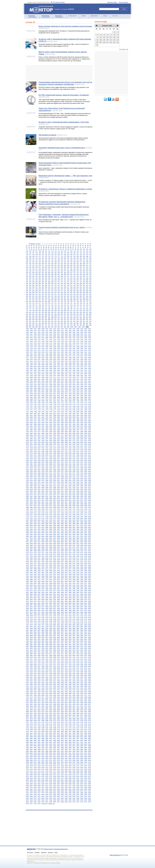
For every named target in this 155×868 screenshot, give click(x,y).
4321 (31, 681)
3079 (27, 549)
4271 (35, 675)
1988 (82, 432)
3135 (47, 554)
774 (87, 307)
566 (27, 291)
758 (36, 307)
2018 (66, 435)
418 (90, 276)
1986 (74, 432)
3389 (43, 582)
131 (46, 253)
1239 (78, 352)
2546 (70, 491)
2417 (31, 479)
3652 (74, 609)
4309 (51, 679)
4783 (43, 730)
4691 (82, 719)
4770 (58, 728)
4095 (78, 656)
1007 (35, 329)
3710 (35, 616)
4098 (90, 656)
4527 (39, 703)
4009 (74, 647)
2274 (70, 462)
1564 (86, 387)
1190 (86, 347)
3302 (35, 573)
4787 (58, 730)
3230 (86, 564)
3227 (74, 564)
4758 (78, 726)
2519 (31, 489)
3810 (27, 627)
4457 (31, 695)
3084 (47, 549)
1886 (82, 421)
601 (71, 293)
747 (68, 305)
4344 (55, 683)
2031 (51, 437)
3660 (39, 610)
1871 (90, 419)
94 (66, 249)
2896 (43, 529)
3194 (78, 560)
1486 (47, 379)
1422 (62, 372)
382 (43, 274)
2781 (58, 517)
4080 (86, 654)
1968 (70, 430)
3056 (70, 545)
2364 (90, 471)
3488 (31, 592)
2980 (39, 538)
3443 (55, 587)
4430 (58, 692)
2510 (62, 488)
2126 (90, 446)
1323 (74, 361)
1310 (90, 359)
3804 (70, 625)
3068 (51, 547)
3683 (62, 612)
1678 (66, 399)
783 (49, 309)
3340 (51, 576)
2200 (47, 455)
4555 (82, 704)
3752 (66, 620)
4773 (70, 728)
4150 (27, 663)
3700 (62, 614)
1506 (58, 381)
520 (81, 285)
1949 (62, 428)
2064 (47, 441)
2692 (43, 507)
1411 (86, 370)
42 (71, 246)
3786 (66, 623)
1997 (51, 434)
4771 (62, 728)
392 (74, 274)
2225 (78, 457)
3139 (62, 554)
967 (33, 325)
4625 (90, 712)
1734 (86, 405)
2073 (82, 441)
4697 (39, 721)
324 (59, 269)
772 (81, 307)
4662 (35, 717)
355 (90, 271)
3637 (82, 607)
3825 (86, 627)
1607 (55, 392)
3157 (66, 556)
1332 (43, 363)
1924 (31, 426)
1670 (35, 399)
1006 (31, 329)
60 (49, 248)
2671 (27, 506)
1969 (74, 430)
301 (52, 267)
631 (33, 296)
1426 (78, 372)
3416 (82, 583)
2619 (90, 498)
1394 (86, 368)
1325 (82, 361)
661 (62, 298)
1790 (39, 412)
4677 (27, 719)
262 (62, 264)
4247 (74, 672)
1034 (74, 331)
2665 (70, 504)
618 (59, 294)
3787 (70, 623)
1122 (86, 340)
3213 (86, 562)
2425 (62, 479)
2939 (78, 533)
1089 (90, 336)
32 (46, 246)
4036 (47, 650)
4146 (78, 661)
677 (46, 300)
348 (68, 271)
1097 (55, 338)
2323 (62, 468)
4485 (74, 697)
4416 (70, 690)
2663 (62, 504)
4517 (66, 701)
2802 (74, 518)
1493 (74, 379)
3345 (70, 576)
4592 (27, 710)
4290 (43, 677)
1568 (35, 388)
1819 (86, 414)
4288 (35, 677)
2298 (31, 466)
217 (52, 260)
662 (65, 298)
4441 (35, 693)
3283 (27, 571)
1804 (27, 414)
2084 (58, 443)
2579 (66, 495)
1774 (43, 410)
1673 (47, 399)
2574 (47, 495)
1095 (47, 338)
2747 (58, 513)
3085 (51, 549)
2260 (82, 461)
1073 (27, 336)
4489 (90, 697)
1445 (86, 374)
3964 (31, 643)
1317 (51, 361)
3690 (90, 612)
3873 (74, 632)
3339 (47, 576)
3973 (66, 643)
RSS (54, 2)
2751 (74, 513)
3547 (62, 598)
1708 (51, 403)
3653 (78, 609)
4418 (78, 690)
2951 (58, 535)
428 (55, 278)
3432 (78, 585)
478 (81, 282)
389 (65, 274)
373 (81, 273)
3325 (58, 574)
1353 (58, 365)
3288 (47, 571)
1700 (86, 401)
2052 (66, 439)
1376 (82, 367)
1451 (43, 376)
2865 (55, 526)
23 (90, 244)
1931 (58, 426)
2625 (47, 500)
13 (66, 244)
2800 (66, 518)
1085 (74, 336)
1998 (55, 434)
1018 (78, 329)
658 (52, 298)
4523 (90, 701)
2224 (74, 457)
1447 (27, 376)
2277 (82, 462)
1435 (47, 374)
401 (36, 276)
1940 (27, 428)
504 (30, 285)
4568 (66, 706)
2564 (74, 493)
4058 (66, 652)
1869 (82, 419)
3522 (31, 596)
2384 (35, 475)
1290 (78, 358)
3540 (35, 598)
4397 (62, 688)
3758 (90, 620)
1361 (90, 365)
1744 (58, 406)
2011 (39, 435)
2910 (31, 531)
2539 (43, 491)
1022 (27, 331)
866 (46, 316)
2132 (47, 448)
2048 (51, 439)
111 (49, 251)
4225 (55, 670)
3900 (47, 636)
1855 (27, 419)
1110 (39, 340)
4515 (58, 701)
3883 (47, 634)
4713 (35, 722)
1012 (55, 329)
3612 (51, 605)
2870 (74, 526)
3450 (82, 587)
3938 (62, 639)
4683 (51, 719)
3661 (43, 610)
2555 (39, 493)
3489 (35, 592)
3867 (51, 632)
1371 (62, 367)
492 (59, 284)
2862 (43, 526)
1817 (78, 414)
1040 (31, 332)
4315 (74, 679)
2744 (47, 513)
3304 (43, 573)
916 (71, 320)
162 (78, 255)
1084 (70, 336)
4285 (90, 675)
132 (49, 253)
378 (30, 274)
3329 (74, 574)
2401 (35, 477)
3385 (27, 582)
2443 (66, 480)
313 (90, 267)
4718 (55, 722)
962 (84, 323)
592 (43, 293)
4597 (47, 710)
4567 (62, 706)
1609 (62, 392)
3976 (78, 643)
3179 (86, 558)
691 (90, 300)
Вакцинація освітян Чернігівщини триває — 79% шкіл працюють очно (65, 176)
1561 (74, 387)
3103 (55, 551)
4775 (78, 728)
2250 (43, 461)
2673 (35, 506)
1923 (27, 426)
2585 (90, 495)
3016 (47, 542)
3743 (31, 620)
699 (49, 302)
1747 (70, 406)
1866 (70, 419)
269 (84, 264)
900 (87, 318)
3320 (39, 574)
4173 (51, 665)
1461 (82, 376)
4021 (55, 648)
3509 (47, 594)
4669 (62, 717)
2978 (31, 538)
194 (46, 258)
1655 (43, 397)
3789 (78, 623)
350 (74, 271)
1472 (58, 377)
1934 (70, 426)
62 (54, 248)
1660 (62, 397)
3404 (35, 583)
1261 (31, 356)
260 (55, 264)
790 (71, 309)
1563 (82, 387)
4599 (55, 710)
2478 (70, 484)
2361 (78, 471)
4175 (58, 665)
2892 (27, 529)
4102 (39, 657)
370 (71, 273)
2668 (82, 504)
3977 (82, 643)
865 (43, 316)
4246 (70, 672)
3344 (66, 576)
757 (33, 307)
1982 (58, 432)
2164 (39, 452)
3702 (70, 614)
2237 (58, 459)
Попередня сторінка (35, 244)
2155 (70, 450)
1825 (43, 415)
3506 (35, 594)
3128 (86, 553)
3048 (39, 545)
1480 (90, 377)
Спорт (105, 16)
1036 (82, 331)
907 (43, 320)
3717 (62, 616)
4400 (74, 688)
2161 (27, 452)
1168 (66, 345)
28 (36, 246)
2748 (62, 513)
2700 (74, 507)
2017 (62, 435)
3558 (39, 600)
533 (55, 287)
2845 (43, 524)
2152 (58, 450)
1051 (74, 332)
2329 (86, 468)
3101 (47, 551)
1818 (82, 414)
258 (49, 264)
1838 (27, 417)
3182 (31, 560)
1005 (27, 329)
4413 (58, 690)
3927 (86, 638)
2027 (35, 437)
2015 (55, 435)
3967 (43, 643)
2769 (78, 515)
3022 (70, 542)
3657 (27, 610)
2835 (70, 522)
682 (62, 300)
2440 (55, 480)
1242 (90, 352)
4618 (62, 712)
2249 (39, 461)
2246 (27, 461)
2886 (70, 527)
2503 (35, 488)
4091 (62, 656)
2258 (74, 461)
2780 (55, 517)
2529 (70, 489)
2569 (27, 495)
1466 (35, 377)
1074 (31, 336)
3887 (62, 634)
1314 (39, 361)
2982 (47, 538)
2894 (35, 529)
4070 (47, 654)
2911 (35, 531)
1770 (27, 410)
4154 (43, 663)
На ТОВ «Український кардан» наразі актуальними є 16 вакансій (64, 95)
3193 (74, 560)
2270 (55, 462)
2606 (39, 498)
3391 (51, 582)
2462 (74, 482)
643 (71, 296)
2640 (39, 502)
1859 (43, 419)
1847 (62, 417)
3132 (35, 554)
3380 (74, 580)
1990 (90, 432)
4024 (66, 648)
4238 (39, 672)
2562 (66, 493)
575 (55, 291)
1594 (70, 390)
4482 (62, 697)
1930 (55, 426)
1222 (78, 350)
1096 (51, 338)
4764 (35, 728)
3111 (86, 551)
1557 (58, 387)
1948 (58, 428)
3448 (74, 587)
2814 (55, 520)
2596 (66, 497)
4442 (39, 693)
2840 (90, 522)
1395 (90, 368)
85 (44, 249)
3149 (35, 556)
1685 (27, 401)
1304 (66, 359)
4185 (31, 666)
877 (81, 316)
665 (74, 298)
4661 (31, 717)
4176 (62, 665)
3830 (39, 629)
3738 (78, 618)
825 (49, 312)
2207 (74, 455)
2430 (82, 479)
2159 (86, 450)
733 (90, 303)
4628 (35, 713)
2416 (27, 479)
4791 (74, 730)
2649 (74, 502)
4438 (90, 692)
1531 (90, 383)
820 (33, 312)
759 (40, 307)
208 (90, 258)
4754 (62, 726)
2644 (55, 502)
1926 (39, 426)
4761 (90, 726)
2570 (31, 495)
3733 (58, 618)
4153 (39, 663)
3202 (43, 562)
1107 (27, 340)
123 (87, 251)
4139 (51, 661)
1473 (62, 377)
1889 (27, 423)
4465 (62, 695)
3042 (82, 544)
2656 (35, 504)
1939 (90, 426)
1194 (35, 349)
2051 (62, 439)
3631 (58, 607)
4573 (86, 706)
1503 (47, 381)
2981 (43, 538)
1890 (31, 423)
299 (46, 267)
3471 (31, 591)
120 (78, 251)
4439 (27, 693)
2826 (35, 522)
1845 (55, 417)
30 (41, 246)
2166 (47, 452)
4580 (47, 708)
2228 (90, 457)
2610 (55, 498)
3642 (35, 609)
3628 (47, 607)
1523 (58, 383)
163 (81, 255)
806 (55, 311)
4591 (90, 708)
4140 (55, 661)
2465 (86, 482)
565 (90, 289)
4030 (90, 648)
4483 (66, 697)
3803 (66, 625)
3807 (82, 625)
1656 (47, 397)
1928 (47, 426)
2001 (66, 434)
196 (52, 258)
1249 (51, 354)
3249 (27, 567)
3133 (39, 554)
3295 (74, 571)
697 (43, 302)
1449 (35, 376)
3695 (43, 614)
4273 (43, 675)
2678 (55, 506)
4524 (27, 703)
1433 (39, 374)
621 (68, 294)
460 (90, 280)
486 (40, 284)
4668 (58, 717)
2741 (35, 513)
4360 (51, 684)
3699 (58, 614)
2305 (58, 466)
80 (31, 249)
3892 (82, 634)
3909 (82, 636)
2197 (35, 455)
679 (52, 300)
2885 (66, 527)
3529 (58, 596)
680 (55, 300)
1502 (43, 381)
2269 (51, 462)
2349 (31, 471)
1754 (31, 408)
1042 (39, 332)
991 (43, 327)
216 (49, 260)
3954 (58, 641)
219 (59, 260)
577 (62, 291)
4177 (66, 665)
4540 (90, 703)
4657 (82, 715)
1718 (90, 403)
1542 (66, 385)
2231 (35, 459)
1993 (35, 434)
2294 (82, 464)
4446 (55, 693)
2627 (55, 500)
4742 (82, 724)
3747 (47, 620)
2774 (31, 517)
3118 (47, 553)
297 (40, 267)
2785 (74, 517)
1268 (58, 356)
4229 (70, 670)
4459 (39, 695)
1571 (47, 388)
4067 (35, 654)
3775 (90, 621)
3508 (43, 594)
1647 (78, 396)
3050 (47, 545)
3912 (27, 638)
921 (87, 320)
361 (43, 273)
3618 (74, 605)
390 (68, 274)
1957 (27, 430)
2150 (51, 450)
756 (30, 307)
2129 (35, 448)
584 (84, 291)
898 (81, 318)
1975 (31, 432)
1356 (70, 365)
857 (84, 314)
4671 (70, 717)
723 (59, 303)
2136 (62, 448)
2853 (74, 524)
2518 (27, 489)
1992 (31, 434)
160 (71, 255)
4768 (51, 728)
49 (88, 246)
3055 (66, 545)
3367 (90, 578)
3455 (35, 589)
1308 (82, 359)
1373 (70, 367)
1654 (39, 397)
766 (62, 307)
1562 (78, 387)
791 (74, 309)
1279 (35, 358)
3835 (58, 629)
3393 (58, 582)
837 (87, 312)
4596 (43, 710)
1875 (39, 421)
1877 (47, 421)
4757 (74, 726)
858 (87, 314)
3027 (90, 542)
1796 (62, 412)
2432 (90, 479)
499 (81, 284)
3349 (86, 576)
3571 (90, 600)
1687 (35, 401)
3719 (70, 616)
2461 (70, 482)
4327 (55, 681)
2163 (35, 452)
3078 (90, 547)
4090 (58, 656)
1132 (58, 341)
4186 (35, 666)
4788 (62, 730)
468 (49, 282)
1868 (78, 419)
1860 (47, 419)
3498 (70, 592)
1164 (51, 345)
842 (36, 314)
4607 (86, 710)
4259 (55, 674)
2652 (86, 502)
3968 (47, 643)
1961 (43, 430)
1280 (39, 358)
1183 (58, 347)
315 (30, 269)
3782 (51, 623)
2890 (86, 527)
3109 (78, 551)
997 (62, 327)
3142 (74, 554)
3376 (58, 580)
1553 (43, 387)
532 (52, 287)
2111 (31, 446)
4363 (62, 684)
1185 (66, 347)
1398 (35, 370)
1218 (62, 350)
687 (78, 300)
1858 (39, 419)
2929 (39, 533)
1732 (78, 405)
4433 (70, 692)
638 (55, 296)
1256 (78, 354)
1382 (39, 368)
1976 (35, 432)
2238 (62, 459)
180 (68, 257)
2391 (62, 475)
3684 (66, 612)
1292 (86, 358)
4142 (62, 661)
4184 (27, 666)
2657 (39, 504)
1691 (51, 401)
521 (84, 285)
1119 (74, 340)
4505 (86, 699)
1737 (31, 406)
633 (40, 296)
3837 (66, 629)
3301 (31, 573)
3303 (39, 573)
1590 (55, 390)
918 (78, 320)
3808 (86, 625)
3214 (90, 562)
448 (52, 280)
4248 (78, 672)
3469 (90, 589)
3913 (31, 638)
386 (55, 274)
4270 (31, 675)
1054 (86, 332)
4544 (39, 704)
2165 (43, 452)
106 (33, 251)
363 (49, 273)
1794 (55, 412)
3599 (66, 603)
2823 (90, 520)
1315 (43, 361)
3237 (47, 565)
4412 (55, 690)
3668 (70, 610)
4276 (55, 675)
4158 (58, 663)
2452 (35, 482)
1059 (39, 334)
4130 (82, 659)
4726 (86, 722)
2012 (43, 435)
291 (87, 266)
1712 (66, 403)
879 (87, 316)
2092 (90, 443)
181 (71, 257)
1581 (86, 388)
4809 (78, 731)
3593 (43, 603)
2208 (78, 455)
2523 (47, 489)
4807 (70, 731)
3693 (35, 614)
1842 (43, 417)
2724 (35, 511)
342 (49, 271)
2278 (86, 462)
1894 (47, 423)
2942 (90, 533)
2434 (31, 480)
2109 (90, 444)
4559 (31, 706)
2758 (35, 515)
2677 (51, 506)
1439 (62, 374)
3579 (55, 601)
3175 (70, 558)
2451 (31, 482)
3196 (86, 560)
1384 (47, 368)
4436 (82, 692)
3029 (31, 544)
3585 (78, 601)
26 (31, 246)
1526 (70, 383)
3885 (55, 634)
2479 (74, 484)
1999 (58, 434)
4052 (43, 652)
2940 (82, 533)
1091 (31, 338)
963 (87, 323)
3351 (27, 578)
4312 (62, 679)
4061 (78, 652)
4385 (82, 686)
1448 (31, 376)
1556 (55, 387)
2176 (86, 452)
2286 (51, 464)
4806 (66, 731)
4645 (35, 715)
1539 (55, 385)
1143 (35, 343)
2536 (31, 491)
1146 (47, 343)
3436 (27, 587)
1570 (43, 388)
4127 (70, 659)
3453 (27, 589)
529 (43, 287)
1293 (90, 358)
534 (59, 287)
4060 (74, 652)
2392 (66, 475)
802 (43, 311)
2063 (43, 441)
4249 (82, 672)
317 (36, 269)
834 (78, 312)
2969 (62, 536)
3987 (55, 645)
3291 (58, 571)
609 (30, 294)
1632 (86, 394)
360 (40, 273)
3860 (90, 630)
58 (44, 248)
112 (52, 251)
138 (68, 253)
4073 (58, 654)
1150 (62, 343)
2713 (58, 509)
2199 (43, 455)
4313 (66, 679)
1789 (35, 412)
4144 (70, 661)
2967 (55, 536)
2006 (86, 434)
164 (84, 255)
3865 (43, 632)
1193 (31, 349)
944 (27, 323)
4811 (86, 731)
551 (46, 289)
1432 (35, 374)
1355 (66, 365)
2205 (66, 455)
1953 (78, 428)
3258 (62, 567)
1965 (58, 430)
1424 (70, 372)
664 (71, 298)
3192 (70, 560)
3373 (47, 580)
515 (65, 285)
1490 (62, 379)
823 (43, 312)
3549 (70, 598)
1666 (86, 397)
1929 (51, 426)
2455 (47, 482)
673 (33, 300)
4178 (70, 665)
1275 (86, 356)
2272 (62, 462)
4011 (82, 647)
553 (52, 289)
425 (46, 278)
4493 (39, 699)
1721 (35, 405)
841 (33, 314)
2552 (27, 493)
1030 (58, 331)
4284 (86, 675)
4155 (47, 663)
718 (43, 303)
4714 (39, 722)
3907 (74, 636)
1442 (74, 374)
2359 (70, 471)
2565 (78, 493)
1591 (58, 390)
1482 (31, 379)
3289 (51, 571)
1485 (43, 379)
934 (62, 321)
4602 (66, 710)
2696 (58, 507)
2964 (43, 536)
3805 (74, 625)
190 (33, 258)
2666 (74, 504)
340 (43, 271)
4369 (86, 684)
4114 (86, 657)
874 (71, 316)
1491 (66, 379)
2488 (43, 486)
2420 (43, 479)
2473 (51, 484)
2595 (62, 497)
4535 (70, 703)
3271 (47, 569)
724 (62, 303)
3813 (39, 627)
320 (46, 269)
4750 (47, 726)
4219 (31, 670)
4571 (78, 706)
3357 (51, 578)
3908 (78, 636)
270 (87, 264)
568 (33, 291)
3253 (43, 567)
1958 (31, 430)
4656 (78, 715)
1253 (66, 354)
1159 (31, 345)
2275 (74, 462)
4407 (35, 690)
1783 (78, 410)
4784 (47, 730)
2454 (43, 482)
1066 (66, 334)
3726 (31, 618)
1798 (70, 412)
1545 (78, 385)
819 (30, 312)
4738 (66, 724)
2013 (47, 435)
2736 (82, 511)
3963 (27, 643)
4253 (31, 674)
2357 (62, 471)
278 (46, 266)
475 (71, 282)
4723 (74, 722)
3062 (27, 547)
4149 (90, 661)
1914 (58, 424)
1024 (35, 331)
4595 (39, 710)
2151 (55, 450)
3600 (70, 603)
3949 (39, 641)
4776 (82, 728)
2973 (78, 536)
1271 (70, 356)
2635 (86, 500)
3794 (31, 625)
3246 (82, 565)
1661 (66, 397)
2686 (86, 506)
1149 (58, 343)
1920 (82, 424)
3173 (62, 558)
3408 (51, 583)
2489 (47, 486)
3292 (62, 571)
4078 (78, 654)
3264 (86, 567)
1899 (66, 423)
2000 (62, 434)
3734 (62, 618)
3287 (43, 571)
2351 (39, 471)
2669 (86, 504)
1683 (86, 399)
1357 (74, 365)
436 (81, 278)
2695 (55, 507)
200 (65, 258)
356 (27, 273)
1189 (82, 347)
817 (90, 311)
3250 (31, 567)
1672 (43, 399)
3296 (78, 571)
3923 (70, 638)
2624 (43, 500)
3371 (39, 580)
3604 (86, 603)
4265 (78, 674)
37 (58, 246)
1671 (39, 399)
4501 (70, 699)
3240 (58, 565)
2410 (70, 477)
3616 (66, 605)
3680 (51, 612)
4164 (82, 663)
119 (74, 251)
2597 (70, 497)
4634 (58, 713)
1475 (70, 377)
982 (81, 325)
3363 (74, 578)
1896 (55, 423)
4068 (39, 654)
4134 (31, 661)
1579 (78, 388)
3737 (74, 618)
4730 (35, 724)
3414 (74, 583)
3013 (35, 542)
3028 (27, 544)
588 (30, 293)
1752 (90, 406)
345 (59, 271)
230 (27, 262)
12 (63, 244)
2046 (43, 439)
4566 (58, 706)
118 (71, 251)
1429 (90, 372)
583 (81, 291)
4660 (27, 717)
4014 (27, 648)
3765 (51, 621)
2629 (62, 500)
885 (40, 318)
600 (68, 293)
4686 (62, 719)
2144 (27, 450)
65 (61, 248)
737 (36, 305)
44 (76, 246)
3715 (55, 616)
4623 (82, 712)
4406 (31, 690)
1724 (47, 405)
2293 (78, 464)
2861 (39, 526)
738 (40, 305)
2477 (66, 484)
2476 (62, 484)
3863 (35, 632)
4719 (58, 722)
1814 (66, 414)
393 (78, 274)
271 (90, 264)
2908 (90, 529)
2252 (51, 461)
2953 (66, 535)
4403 (86, 688)
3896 (31, 636)
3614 (58, 605)
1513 (86, 381)
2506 (47, 488)
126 (30, 253)
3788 (74, 623)
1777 (55, 410)
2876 (31, 527)
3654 (82, 609)
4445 (51, 693)
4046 (86, 650)
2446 (78, 480)
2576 (55, 495)
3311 (70, 573)
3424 (47, 585)
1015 (66, 329)
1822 (31, 415)
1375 (78, 367)
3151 (43, 556)
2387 (47, 475)
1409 (78, 370)
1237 (70, 352)
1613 (78, 392)
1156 (86, 343)
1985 (70, 432)
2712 (55, 509)
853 (71, 314)
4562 (43, 706)
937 (71, 321)
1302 (58, 359)
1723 (43, 405)
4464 (58, 695)
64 (58, 248)
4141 (58, 661)
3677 (39, 612)
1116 (62, 340)
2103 (66, 444)
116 (65, 251)
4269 (27, 675)
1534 (35, 385)
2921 (74, 531)
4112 (78, 657)
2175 (82, 452)
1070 (82, 334)
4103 (43, 657)
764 (55, 307)
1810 (51, 414)
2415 (90, 477)
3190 (62, 560)
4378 (55, 686)
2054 (74, 439)
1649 (86, 396)
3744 (35, 620)
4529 (47, 703)
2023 (86, 435)
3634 (70, 607)
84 (41, 249)
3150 (39, 556)
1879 (55, 421)
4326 (51, 681)
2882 (55, 527)
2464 (82, 482)
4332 (74, 681)
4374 (39, 686)
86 (46, 249)
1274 (82, 356)
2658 (43, 504)
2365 (27, 473)
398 (27, 276)
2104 (70, 444)
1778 (58, 410)
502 (90, 284)
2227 (86, 457)
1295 (31, 359)
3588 (90, 601)
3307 (55, 573)
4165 (86, 663)
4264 (74, 674)
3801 (58, 625)
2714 (62, 509)
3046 (31, 545)
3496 (62, 592)
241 (62, 262)
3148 (31, 556)
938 (74, 321)
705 (68, 302)
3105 (62, 551)
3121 (58, 553)
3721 (78, 616)
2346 (86, 470)
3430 (70, 585)
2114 (43, 446)
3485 (86, 591)
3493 (51, 592)
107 (36, 251)
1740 (43, 406)
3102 (51, 551)
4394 (51, 688)
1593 (66, 390)
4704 (66, 721)
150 (40, 255)
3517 (78, 594)
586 (90, 291)
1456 (62, 376)
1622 (47, 394)
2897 (47, 529)
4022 (58, 648)
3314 (82, 573)
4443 (43, 693)
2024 (90, 435)
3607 (31, 605)
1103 (78, 338)
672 (30, 300)
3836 (62, 629)
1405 (62, 370)
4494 (43, 699)
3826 (90, 627)
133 (52, 253)
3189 (58, 560)
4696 (35, 721)
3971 (58, 643)
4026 (74, 648)
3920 (58, 638)
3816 (51, 627)
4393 (47, 688)
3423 (43, 585)
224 (74, 260)
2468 (31, 484)
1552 (39, 387)
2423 (55, 479)
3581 (62, 601)
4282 (78, 675)
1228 (35, 352)
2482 (86, 484)
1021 (90, 329)
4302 (90, 677)
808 (62, 311)
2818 (70, 520)
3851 (55, 630)
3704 (78, 614)
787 (62, 309)
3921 (62, 638)
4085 (39, 656)
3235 (39, 565)
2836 (74, 522)
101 (84, 249)
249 (87, 262)
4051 (39, 652)
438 (87, 278)
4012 (86, 647)
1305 (70, 359)
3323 (51, 574)
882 (30, 318)
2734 (74, 511)
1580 (82, 388)
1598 (86, 390)
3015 (43, 542)
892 (62, 318)
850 (62, 314)
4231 (78, 670)
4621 (74, 712)
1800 (78, 412)
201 (68, 258)
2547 (74, 491)
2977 (27, 538)
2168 (55, 452)
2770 (82, 515)
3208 (66, 562)
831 (68, 312)
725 (65, 303)
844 (43, 314)
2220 (58, 457)
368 (65, 273)
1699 (82, 401)
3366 (86, 578)
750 (78, 305)
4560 (35, 706)
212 (36, 260)
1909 (39, 424)
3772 (78, 621)
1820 (90, 414)
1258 (86, 354)
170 (36, 257)
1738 (35, 406)
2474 (55, 484)
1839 (31, 417)
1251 (58, 354)
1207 (86, 349)
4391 (39, 688)
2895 (39, 529)
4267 (86, 674)
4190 (51, 666)
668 (84, 298)
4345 (58, 683)
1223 (82, 350)
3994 (82, 645)
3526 (47, 596)
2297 (27, 466)
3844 (27, 630)
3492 (47, 592)
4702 (58, 721)
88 (51, 249)
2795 (47, 518)
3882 (43, 634)
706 (71, 302)
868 (52, 316)
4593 (31, 710)
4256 (43, 674)
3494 (55, 592)
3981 (31, 645)
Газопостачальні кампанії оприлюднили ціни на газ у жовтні (62, 227)
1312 (31, 361)
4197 (78, 666)
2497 (78, 486)
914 (65, 320)
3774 (86, 621)
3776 (27, 623)
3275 (62, 569)
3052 (55, 545)
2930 (43, 533)
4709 (86, 721)
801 (40, 311)
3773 (82, 621)
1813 (62, 414)
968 (36, 325)
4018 (43, 648)
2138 (70, 448)
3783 (55, 623)
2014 (51, 435)
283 (62, 266)
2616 (78, 498)
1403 (55, 370)
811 (71, 311)
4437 (86, 692)
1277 (27, 358)
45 (78, 246)
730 (81, 303)
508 (43, 285)
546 (30, 289)
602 (74, 293)
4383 (74, 686)
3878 (27, 634)
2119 (62, 446)
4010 (78, 647)
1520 (47, 383)
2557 (47, 493)
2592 (51, 497)
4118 (35, 659)
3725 (27, 618)
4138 (47, 661)
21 (85, 244)
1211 (35, 350)
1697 (74, 401)
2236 (55, 459)
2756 (27, 515)
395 (84, 274)
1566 (27, 388)
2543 (58, 491)
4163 (78, 663)
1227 (31, 352)
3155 (58, 556)
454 (71, 280)
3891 (78, 634)
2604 (31, 498)
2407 (58, 477)
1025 (39, 331)
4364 (66, 684)
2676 (47, 506)
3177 (78, 558)
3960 (82, 641)
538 (71, 287)
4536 (74, 703)
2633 (78, 500)
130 (43, 253)
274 (33, 266)
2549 (82, 491)
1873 (31, 421)
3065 (39, 547)
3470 (27, 591)
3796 (39, 625)
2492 (58, 486)
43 (73, 246)
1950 (66, 428)
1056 (27, 334)
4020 (51, 648)
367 (62, 273)
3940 (70, 639)
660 (59, 298)
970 (43, 325)
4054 (51, 652)
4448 (62, 693)
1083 (66, 336)
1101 (70, 338)
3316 (90, 573)
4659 (90, 715)
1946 (51, 428)
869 (55, 316)
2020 (74, 435)
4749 (43, 726)
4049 (31, 652)
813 (78, 311)
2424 (58, 479)
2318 (43, 468)
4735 (55, 724)
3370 (35, 580)
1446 (90, 374)
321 (49, 269)
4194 (66, 666)
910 (52, 320)
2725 (39, 511)
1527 (74, 383)
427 (52, 278)
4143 (66, 661)
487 (43, 284)
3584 (74, 601)
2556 (43, 493)
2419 (39, 479)
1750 (82, 406)
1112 (47, 340)
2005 (82, 434)
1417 (43, 372)
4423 (31, 692)
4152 (35, 663)
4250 (86, 672)
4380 (62, 686)
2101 (58, 444)
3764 (47, 621)
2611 (58, 498)
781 (43, 309)
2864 (51, 526)
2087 (70, 443)
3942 (78, 639)
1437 (55, 374)
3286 (39, 571)
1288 (70, 358)
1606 (51, 392)
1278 (31, 358)
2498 (82, 486)
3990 (66, 645)
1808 (43, 414)
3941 (74, 639)
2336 (47, 470)
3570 (86, 600)
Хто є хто (115, 16)
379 (33, 274)
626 (84, 294)
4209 (58, 668)
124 (90, 251)
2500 (90, 486)
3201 (39, 562)
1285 (58, 358)
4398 (66, 688)
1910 (43, 424)
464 (36, 282)
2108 (86, 444)
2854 (78, 524)
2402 (39, 477)
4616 (55, 712)
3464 (70, 589)
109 (43, 251)
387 (59, 274)
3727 (35, 618)
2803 (78, 518)
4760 (86, 726)
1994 (39, 434)
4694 (27, 721)
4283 (82, 675)
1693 (58, 401)
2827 (39, 522)
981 (78, 325)
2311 (82, 466)
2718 (78, 509)
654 (40, 298)
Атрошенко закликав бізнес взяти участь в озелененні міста (62, 148)
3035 (55, 544)
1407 (70, 370)
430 (62, 278)
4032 (31, 650)
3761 (35, 621)
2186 (58, 453)
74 (83, 248)
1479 (86, 377)
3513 (62, 594)
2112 (35, 446)
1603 (39, 392)
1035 (78, 331)
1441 (70, 374)
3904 (62, 636)
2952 (62, 535)
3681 (55, 612)
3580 (58, 601)
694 (33, 302)
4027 (78, 648)
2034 (62, 437)
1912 (51, 424)
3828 (31, 629)
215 (46, 260)
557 (65, 289)
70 (73, 248)
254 (36, 264)
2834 (66, 522)
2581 (74, 495)
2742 (39, 513)
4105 (51, 657)
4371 (27, 686)
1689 (43, 401)
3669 (74, 610)
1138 (82, 341)
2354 (51, 471)
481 (90, 282)
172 (43, 257)
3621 (86, 605)
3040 (74, 544)
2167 (51, 452)
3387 (35, 582)
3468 (86, 589)
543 (87, 287)
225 (78, 260)
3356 (47, 578)
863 (36, 316)
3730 (47, 618)
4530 (51, 703)
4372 (31, 686)
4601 (62, 710)
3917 (47, 638)
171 (40, 257)
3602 (78, 603)
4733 (47, 724)
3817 (55, 627)
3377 (62, 580)
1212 (39, 350)
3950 (43, 641)
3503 (90, 592)
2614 (70, 498)
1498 (27, 381)
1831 (66, 415)
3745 (39, 620)
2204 (62, 455)
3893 (86, 634)
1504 (51, 381)
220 (62, 260)
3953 (55, 641)
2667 (78, 504)
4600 (58, 710)
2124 (82, 446)
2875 (27, 527)
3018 (55, 542)
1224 (86, 350)
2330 (90, 468)
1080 (55, 336)
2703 (86, 507)
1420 (55, 372)
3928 (90, 638)
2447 (82, 480)
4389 (31, 688)
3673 (90, 610)
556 (62, 289)
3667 (66, 610)
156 (59, 255)
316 (33, 269)
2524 (51, 489)
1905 (90, 423)
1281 (43, 358)
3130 (27, 554)
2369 (43, 473)
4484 (70, 697)
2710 (47, 509)
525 (30, 287)
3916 (43, 638)
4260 (58, 674)
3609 (39, 605)
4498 (58, 699)
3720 (74, 616)
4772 (66, 728)
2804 (82, 518)
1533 (31, 385)
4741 (78, 724)
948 (40, 323)
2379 (82, 473)
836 (84, 312)
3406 (43, 583)
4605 (78, 710)
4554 (78, 704)
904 (33, 320)
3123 (66, 553)
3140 (66, 554)
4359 (47, 684)
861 (30, 316)
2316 (35, 468)
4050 (35, 652)
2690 (35, 507)
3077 (86, 547)
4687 (66, 719)
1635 (31, 396)
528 (40, 287)
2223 (70, 457)
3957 (70, 641)
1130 (51, 341)
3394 (62, 582)
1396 (27, 370)
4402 (82, 688)
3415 (78, 583)
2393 (70, 475)
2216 (43, 457)
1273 (78, 356)
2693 (47, 507)
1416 (39, 372)
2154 (66, 450)
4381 (66, 686)
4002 (47, 647)
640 (62, 296)
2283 (39, 464)
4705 (70, 721)
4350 (78, 683)
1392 (78, 368)
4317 (82, 679)
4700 (51, 721)
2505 (43, 488)
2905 (78, 529)
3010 (90, 540)
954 (59, 323)
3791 (86, 623)
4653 (66, 715)
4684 (55, 719)
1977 (39, 432)
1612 (74, 392)
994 (52, 327)
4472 (90, 695)
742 (52, 305)
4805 (62, 731)
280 (52, 266)
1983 (62, 432)
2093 (27, 444)
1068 (74, 334)
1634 (27, 396)
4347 (66, 683)
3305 (47, 573)
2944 (31, 535)
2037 (74, 437)
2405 (51, 477)
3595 (51, 603)
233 (36, 262)
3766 (55, 621)
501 (87, 284)
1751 (86, 406)
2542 (55, 491)
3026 (86, 542)
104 (27, 251)
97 (73, 249)
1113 (51, 340)
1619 (35, 394)
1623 (51, 394)
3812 (35, 627)
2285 (47, 464)
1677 (62, 399)
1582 (90, 388)
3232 (27, 565)
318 (40, 269)
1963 (51, 430)
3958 (74, 641)
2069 (66, 441)
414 (78, 276)
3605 (90, 603)
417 (87, 276)
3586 (82, 601)
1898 (62, 423)
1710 (58, 403)
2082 (51, 443)
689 (84, 300)
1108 (31, 340)
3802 (62, 625)
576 (59, 291)
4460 (43, 695)
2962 (35, 536)
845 (46, 314)
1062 (51, 334)
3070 (58, 547)
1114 (55, 340)
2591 (47, 497)
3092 (78, 549)
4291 (47, 677)
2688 (27, 507)
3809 (90, 625)
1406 (66, 370)
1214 (47, 350)
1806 (35, 414)
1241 (86, 352)
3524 (39, 596)
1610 (66, 392)
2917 (58, 531)
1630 (78, 394)
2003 (74, 434)
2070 (70, 441)
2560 (58, 493)
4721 (66, 722)
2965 (47, 536)
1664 (78, 397)
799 (33, 311)
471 (59, 282)
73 (80, 248)
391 (71, 274)
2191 (78, 453)
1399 (39, 370)
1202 (66, 349)
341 (46, 271)
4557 (90, 704)
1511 (78, 381)
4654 (70, 715)
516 (68, 285)
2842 (31, 524)
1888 (90, 421)
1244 (31, 354)
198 (59, 258)
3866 (47, 632)
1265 (47, 356)
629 (27, 296)
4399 (70, 688)
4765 (39, 728)
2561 (62, 493)
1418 (47, 372)
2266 (39, 462)
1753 (27, 408)
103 (90, 249)
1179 (43, 347)
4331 (70, 681)
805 (52, 311)
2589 (39, 497)
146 (27, 255)
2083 (55, 443)
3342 (58, 576)
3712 (43, 616)
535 (62, 287)
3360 (62, 578)
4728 (27, 724)
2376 (70, 473)
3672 (86, 610)
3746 (43, 620)
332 (84, 269)
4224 (51, 670)
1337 (62, 363)
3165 (31, 558)
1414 (31, 372)
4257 (47, 674)
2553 (31, 493)
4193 (62, 666)
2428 (74, 479)
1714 (74, 403)
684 (68, 300)
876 (78, 316)
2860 (35, 526)
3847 (39, 630)
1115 (58, 340)
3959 (78, 641)
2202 (55, 455)
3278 (74, 569)
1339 (70, 363)
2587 (31, 497)
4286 (27, 677)
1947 (55, 428)
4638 (74, 713)
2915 (51, 531)
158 (65, 255)
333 (87, 269)
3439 (39, 587)
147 (30, 255)
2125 (86, 446)
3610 (43, 605)
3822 (74, 627)
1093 (39, 338)
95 (68, 249)
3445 (62, 587)
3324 (55, 574)
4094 (74, 656)
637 (52, 296)
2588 (35, 497)
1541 (62, 385)
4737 (62, 724)
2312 (86, 466)
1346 (31, 365)
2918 (62, 531)
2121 (70, 446)
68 (68, 248)
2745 (51, 513)
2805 (86, 518)
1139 (86, 341)
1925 (35, 426)
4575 (27, 708)
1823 (35, 415)
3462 (62, 589)
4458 (35, 695)
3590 (31, 603)
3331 (82, 574)
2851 (66, 524)
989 (36, 327)
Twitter (57, 2)
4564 (51, 706)
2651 (82, 502)
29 (39, 246)
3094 (86, 549)
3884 (51, 634)
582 (78, 291)
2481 (82, 484)
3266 (27, 569)
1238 (74, 352)
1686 (31, 401)
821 (36, 312)
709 (81, 302)
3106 (66, 551)
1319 (58, 361)
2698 (66, 507)
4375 (43, 686)
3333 (90, 574)
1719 (27, 405)
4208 (55, 668)
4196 (74, 666)
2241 (74, 459)
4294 (58, 677)
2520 (35, 489)
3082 (39, 549)
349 (71, 271)
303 (59, 267)
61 (51, 248)
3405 (39, 583)
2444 (70, 480)
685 (71, 300)
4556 (86, 704)
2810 (39, 520)
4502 (74, 699)
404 (46, 276)
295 (33, 267)
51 (27, 248)
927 (40, 321)
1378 (90, 367)
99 (78, 249)
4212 (70, 668)
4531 (55, 703)
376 (90, 273)
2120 (66, 446)
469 (52, 282)
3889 (70, 634)
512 (55, 285)
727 (71, 303)
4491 (31, 699)
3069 (55, 547)
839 (27, 314)
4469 (78, 695)
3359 (58, 578)
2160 (90, 450)
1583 (27, 390)
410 (65, 276)
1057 (31, 334)
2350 (35, 471)
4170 (39, 665)
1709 (55, 403)
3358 (55, 578)
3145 (86, 554)
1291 (82, 358)
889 (52, 318)
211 (33, 260)
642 (68, 296)
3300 (27, 573)
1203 (70, 349)
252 (30, 264)
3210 (74, 562)
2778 (47, 517)
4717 (51, 722)
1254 (70, 354)
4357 (39, 684)
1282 (47, 358)
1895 (51, 423)
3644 (43, 609)
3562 (55, 600)
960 (78, 323)
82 (36, 249)
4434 (74, 692)
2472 (47, 484)
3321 (43, 574)
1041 (35, 332)
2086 (66, 443)
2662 (58, 504)
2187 (62, 453)
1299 (47, 359)
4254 (35, 674)
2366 (31, 473)
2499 (86, 486)
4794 (86, 730)
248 (84, 262)
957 (68, 323)
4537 (78, 703)
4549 (58, 704)
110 (46, 251)
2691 (39, 507)
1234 (58, 352)
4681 (43, 719)
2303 (51, 466)
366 (59, 273)
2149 (47, 450)
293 (27, 267)
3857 (78, 630)
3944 (86, 639)
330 (78, 269)
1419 (51, 372)
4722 (70, 722)
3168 (43, 558)
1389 (66, 368)
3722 (82, 616)
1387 (58, 368)
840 (30, 314)
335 (27, 271)
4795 (90, 730)
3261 (74, 567)
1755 (35, 408)
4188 (43, 666)
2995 (31, 540)
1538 (51, 385)
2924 (86, 531)
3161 (82, 556)
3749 (55, 620)
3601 (74, 603)
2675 (43, 506)
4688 (70, 719)
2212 (27, 457)
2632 (74, 500)
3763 (43, 621)
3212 (82, 562)
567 (30, 291)
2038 (78, 437)
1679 (70, 399)
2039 (82, 437)
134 (55, 253)
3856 (74, 630)
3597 (58, 603)
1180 (47, 347)
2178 (27, 453)
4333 (78, 681)
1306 (74, 359)
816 (87, 311)
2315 (31, 468)
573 (49, 291)
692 (27, 302)
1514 (90, 381)
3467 (82, 589)
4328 (58, 681)
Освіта (84, 16)
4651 (58, 715)
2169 (58, 452)
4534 (66, 703)
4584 (62, 708)
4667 (55, 717)
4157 (55, 663)
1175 (27, 347)
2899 (55, 529)
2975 (86, 536)
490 (52, 284)
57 (41, 248)
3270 (43, 569)
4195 (70, 666)
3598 (62, 603)
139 (71, 253)
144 (87, 253)
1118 (70, 340)
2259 (78, 461)
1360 (86, 365)
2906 (82, 529)
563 (84, 289)
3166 (35, 558)
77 (90, 248)
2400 (31, 477)
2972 (74, 536)
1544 (74, 385)
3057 (74, 545)
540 (78, 287)
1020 (86, 329)
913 (62, 320)
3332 (86, 574)
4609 (27, 712)
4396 (58, 688)
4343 (51, 683)
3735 (66, 618)
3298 (86, 571)
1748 (74, 406)
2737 (86, 511)
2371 (51, 473)
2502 (31, 488)
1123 (90, 340)
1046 (55, 332)
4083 (31, 656)
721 (52, 303)
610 (33, 294)
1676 (58, 399)
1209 (27, 350)
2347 (90, 470)
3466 (78, 589)
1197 (47, 349)
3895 (27, 636)
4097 (86, 656)
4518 (70, 701)
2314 (27, 468)
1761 (58, 408)
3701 (66, 614)
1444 (82, 374)
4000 (39, 647)
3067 (47, 547)
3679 (47, 612)
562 (81, 289)
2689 (31, 507)
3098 (35, 551)
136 (62, 253)
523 (90, 285)
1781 (70, 410)
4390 (35, 688)
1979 (47, 432)
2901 (62, 529)
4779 (27, 730)
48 (85, 246)
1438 (58, 374)
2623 (39, 500)
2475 (58, 484)
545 (27, 289)
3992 (74, 645)
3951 (47, 641)
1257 (82, 354)
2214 (35, 457)
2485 (31, 486)
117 (68, 251)
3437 (31, 587)
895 (71, 318)
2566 (82, 493)
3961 (86, 641)
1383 (43, 368)
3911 (90, 636)
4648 (47, 715)
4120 (43, 659)
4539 (86, 703)
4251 (90, 672)
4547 (51, 704)
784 (52, 309)
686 (74, 300)
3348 (82, 576)
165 (87, 255)
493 (62, 284)
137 (65, 253)
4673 (78, 717)
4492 (35, 699)
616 (52, 294)
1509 (70, 381)
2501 (27, 488)
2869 (70, 526)
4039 (58, 650)
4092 (66, 656)
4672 (74, 717)
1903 (82, 423)
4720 (62, 722)
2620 (27, 500)
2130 (39, 448)
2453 (39, 482)
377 (27, 274)
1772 (35, 410)
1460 (78, 376)
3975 (74, 643)
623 (74, 294)
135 (59, 253)
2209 (82, 455)
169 (33, 257)
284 (65, 266)
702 (59, 302)
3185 (43, 560)
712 (90, 302)
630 (30, 296)
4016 (35, 648)
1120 (78, 340)
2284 (43, 464)
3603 (82, 603)
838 (90, 312)
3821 (70, 627)
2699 (70, 507)
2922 (78, 531)
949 (43, 323)
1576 (66, 388)
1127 (39, 341)
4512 (47, 701)
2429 (78, 479)
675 (40, 300)
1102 (74, 338)
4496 (51, 699)
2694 (51, 507)
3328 (70, 574)
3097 (31, 551)
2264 (31, 462)
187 (90, 257)
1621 (43, 394)
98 (76, 249)
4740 (74, 724)
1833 (74, 415)
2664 (66, 504)
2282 (35, 464)
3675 (31, 612)
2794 (43, 518)
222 (68, 260)
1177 (35, 347)
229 (90, 260)
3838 (70, 629)
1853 (86, 417)
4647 (43, 715)
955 (62, 323)
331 (81, 269)
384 (49, 274)
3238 (51, 565)
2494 (66, 486)
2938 (74, 533)
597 (59, 293)
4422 (27, 692)
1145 (43, 343)
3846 (35, 630)
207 (87, 258)
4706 (74, 721)
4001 (43, 647)
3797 (43, 625)
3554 (90, 598)
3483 (78, 591)
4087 (47, 656)
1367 (47, 367)
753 (87, 305)
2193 (86, 453)
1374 (74, 367)
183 (78, 257)
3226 (70, 564)
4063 (86, 652)
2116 (51, 446)
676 (43, 300)
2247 (31, 461)
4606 (82, 710)
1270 (66, 356)
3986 (51, 645)
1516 (31, 383)
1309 (86, 359)
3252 (39, 567)
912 (59, 320)
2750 (70, 513)
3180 (90, 558)
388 (62, 274)
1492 (70, 379)
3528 (55, 596)
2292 (74, 464)
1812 (58, 414)
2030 (47, 437)
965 (27, 325)
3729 (43, 618)
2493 (62, 486)
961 (81, 323)
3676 (35, 612)
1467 (39, 377)
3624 (31, 607)
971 (46, 325)
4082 (27, 656)
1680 (74, 399)
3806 (78, 625)
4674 (82, 717)
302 (55, 267)
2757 (31, 515)
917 (74, 320)
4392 (43, 688)
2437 (43, 480)
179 (65, 257)
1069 (78, 334)
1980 (51, 432)
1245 (35, 354)
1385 (51, 368)
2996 (35, 540)
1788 (31, 412)
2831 (55, 522)
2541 (51, 491)
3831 (43, 629)
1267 (55, 356)
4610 (31, 712)
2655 (31, 504)
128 (36, 253)
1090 (27, 338)
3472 (35, 591)
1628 (70, 394)
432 (68, 278)
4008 (70, 647)
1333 (47, 363)
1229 (39, 352)
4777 (86, 728)
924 (30, 321)
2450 (27, 482)
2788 (86, 517)
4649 (51, 715)
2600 (82, 497)
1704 (35, 403)
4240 (47, 672)
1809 (47, 414)
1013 (58, 329)
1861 (51, 419)
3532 (70, 596)
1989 (86, 432)
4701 (55, 721)
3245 (78, 565)
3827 (27, 629)
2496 (74, 486)
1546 (82, 385)
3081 (35, 549)
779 (36, 309)
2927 (31, 533)
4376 (47, 686)
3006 (74, 540)
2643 (51, 502)
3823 (78, 627)
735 (30, 305)
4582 (55, 708)
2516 (86, 488)
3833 (51, 629)
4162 (74, 663)
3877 (90, 632)
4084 (35, 656)
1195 (39, 349)
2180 (35, 453)
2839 (86, 522)
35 (54, 246)
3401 (90, 582)
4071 (51, 654)
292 (90, 266)
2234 (47, 459)
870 (59, 316)
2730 (58, 511)
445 (43, 280)
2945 (35, 535)
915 (68, 320)
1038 (90, 331)
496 (71, 284)
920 (84, 320)
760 (43, 307)
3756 (82, 620)
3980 (27, 645)
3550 (74, 598)
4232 (82, 670)
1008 (39, 329)
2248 (35, 461)
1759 (51, 408)
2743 (43, 513)
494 (65, 284)
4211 (66, 668)
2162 (31, 452)
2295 (86, 464)
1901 (74, 423)
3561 (51, 600)
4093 (70, 656)
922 (90, 320)
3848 (43, 630)
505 (33, 285)
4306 (39, 679)
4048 (27, 652)
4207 (51, 668)
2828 (43, 522)
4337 (27, 683)
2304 (55, 466)
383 (46, 274)
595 (52, 293)
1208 (90, 349)
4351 (82, 683)
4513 (51, 701)
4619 (66, 712)
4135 (35, 661)
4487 (82, 697)
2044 (35, 439)
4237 (35, 672)
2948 (47, 535)
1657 (51, 397)
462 (30, 282)
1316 (47, 361)
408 (59, 276)
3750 (58, 620)
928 (43, 321)
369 (68, 273)
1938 (86, 426)
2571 (35, 495)
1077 (43, 336)
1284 (55, 358)
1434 (43, 374)
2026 (31, 437)
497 (74, 284)
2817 (66, 520)
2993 (90, 538)
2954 (70, 535)
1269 (62, 356)
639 (59, 296)
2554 (35, 493)
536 (65, 287)
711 (87, 302)
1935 (74, 426)
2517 (90, 488)
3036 (58, 544)
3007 (78, 540)
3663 (51, 610)
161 (74, 255)
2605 (35, 498)
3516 (74, 594)
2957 (82, 535)
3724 (90, 616)
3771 (74, 621)
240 (59, 262)
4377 (51, 686)
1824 (39, 415)
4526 (35, 703)
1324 (78, 361)
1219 (66, 350)
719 (46, 303)
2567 (86, 493)
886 (43, 318)
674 (36, 300)
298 (43, 267)
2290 (66, 464)
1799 (74, 412)
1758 (47, 408)
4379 (58, 686)
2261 (86, 461)
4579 (43, 708)
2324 (66, 468)
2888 (78, 527)
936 (68, 321)
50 (90, 246)
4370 (90, 684)
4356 (35, 684)
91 (58, 249)
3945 (90, 639)
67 (66, 248)
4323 (39, 681)
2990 (78, 538)
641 (65, 296)
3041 (78, 544)
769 (71, 307)
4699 (47, 721)
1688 (39, 401)
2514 (78, 488)
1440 (66, 374)
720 (49, 303)
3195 (82, 560)
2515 (82, 488)
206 (84, 258)
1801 (82, 412)
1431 (31, 374)
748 (71, 305)
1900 (70, 423)
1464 (27, 377)
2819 (74, 520)
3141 (70, 554)
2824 (27, 522)
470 (55, 282)
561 (78, 289)
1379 (27, 368)
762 (49, 307)
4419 (82, 690)
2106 (78, 444)
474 (68, 282)
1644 (66, 396)
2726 (43, 511)
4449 (66, 693)
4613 (43, 712)
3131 (31, 554)
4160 (66, 663)
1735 (90, 405)
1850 (74, 417)
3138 (58, 554)
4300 (82, 677)
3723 (86, 616)
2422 (51, 479)
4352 (86, 683)
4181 (82, 665)
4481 (58, 697)
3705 (82, 614)
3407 (47, 583)
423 (40, 278)
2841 (27, 524)
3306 (51, 573)
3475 (47, 591)
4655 (74, 715)
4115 (90, 657)
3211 (78, 562)
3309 (62, 573)
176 (55, 257)
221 (65, 260)
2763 (55, 515)
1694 (62, 401)
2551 (90, 491)
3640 (27, 609)
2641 (43, 502)
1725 (51, 405)
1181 (51, 347)
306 (68, 267)
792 (78, 309)
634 (43, 296)
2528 (66, 489)
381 (40, 274)
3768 (62, 621)
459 (87, 280)
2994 (27, 540)
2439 (51, 480)
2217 (47, 457)
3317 (27, 574)
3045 (27, 545)
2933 (55, 533)
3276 (66, 569)
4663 (39, 717)
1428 (86, 372)
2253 (55, 461)
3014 (39, 542)
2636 (90, 500)
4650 (55, 715)
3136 (51, 554)
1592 (62, 390)
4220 (35, 670)
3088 (62, 549)
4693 (90, 719)
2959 (90, 535)
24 (27, 246)
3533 (74, 596)
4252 (27, 674)
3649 (62, 609)
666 (78, 298)
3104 (58, 551)
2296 (90, 464)
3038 (66, 544)
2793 (39, 518)
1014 (62, 329)
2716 (70, 509)
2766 (66, 515)
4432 (66, 692)
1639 (47, 396)
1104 (82, 338)
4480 (55, 697)
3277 (70, 569)
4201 (27, 668)
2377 (74, 473)
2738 (90, 511)
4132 (90, 659)
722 (55, 303)
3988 (58, 645)
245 (74, 262)
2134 (55, 448)
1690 (47, 401)
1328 (27, 363)
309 (78, 267)
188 (27, 258)
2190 (74, 453)
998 (65, 327)
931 (52, 321)
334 (90, 269)
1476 (74, 377)
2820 (78, 520)
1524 (62, 383)
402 (40, 276)
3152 (47, 556)
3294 (70, 571)
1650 (90, 396)
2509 (58, 488)
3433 (82, 585)
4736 (58, 724)
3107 (70, 551)
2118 (58, 446)
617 (55, 294)
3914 (35, 638)
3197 (90, 560)
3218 (39, 564)
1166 (58, 345)
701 (55, 302)
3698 (55, 614)
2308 (70, 466)
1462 (86, 376)
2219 (55, 457)
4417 (74, 690)
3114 (31, 553)
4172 (47, 665)
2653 (90, 502)
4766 (43, 728)
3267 (31, 569)
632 (36, 296)
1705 (39, 403)
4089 (55, 656)
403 (43, 276)
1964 (55, 430)
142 (81, 253)
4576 (31, 708)
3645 (47, 609)
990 (40, 327)
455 (74, 280)
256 (43, 264)
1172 (82, 345)
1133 (62, 341)
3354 (39, 578)
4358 (43, 684)
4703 (62, 721)
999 (68, 327)
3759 (27, 621)
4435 (78, 692)
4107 (58, 657)
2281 (31, 464)
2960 (27, 536)
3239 (55, 565)
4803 (55, 731)
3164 (27, 558)
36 (56, 246)
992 (46, 327)
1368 (51, 367)
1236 (66, 352)
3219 (43, 564)
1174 (90, 345)
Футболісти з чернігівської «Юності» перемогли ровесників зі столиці (65, 189)
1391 (74, 368)
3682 (58, 612)
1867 (74, 419)
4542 (31, 704)
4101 (35, 657)
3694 (39, 614)
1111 (43, 340)
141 (78, 253)
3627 (43, 607)
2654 (27, 504)
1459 (74, 376)
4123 (55, 659)
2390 (58, 475)
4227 (62, 670)
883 (33, 318)
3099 (39, 551)
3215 (27, 564)
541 (81, 287)
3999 (35, 647)
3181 (27, 560)
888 (49, 318)
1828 (55, 415)
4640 (82, 713)
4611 (35, 712)
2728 (51, 511)
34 (51, 246)
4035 (43, 650)
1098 (58, 338)
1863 (58, 419)
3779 (39, 623)
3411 (62, 583)
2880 (47, 527)
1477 (78, 377)
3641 (31, 609)
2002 (70, 434)
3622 (90, 605)
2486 (35, 486)
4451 (74, 693)
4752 (55, 726)
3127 (82, 553)
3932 (39, 639)
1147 (51, 343)
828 (59, 312)
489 (49, 284)
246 (78, 262)
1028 (51, 331)
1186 (70, 347)
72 (78, 248)
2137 (66, 448)
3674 (27, 612)
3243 (70, 565)
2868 (66, 526)
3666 (62, 610)
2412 (78, 477)
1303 (62, 359)
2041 (90, 437)
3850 (51, 630)
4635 (62, 713)
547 (33, 289)
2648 (70, 502)
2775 (35, 517)
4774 (74, 728)
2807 (27, 520)
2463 (78, 482)
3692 (31, 614)
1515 (27, 383)
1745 (62, 406)
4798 (35, 731)
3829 (35, 629)
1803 (90, 412)
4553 (74, 704)
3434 (86, 585)
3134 (43, 554)
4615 (51, 712)
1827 (51, 415)
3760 (31, 621)
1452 (47, 376)
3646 (51, 609)
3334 (27, 576)
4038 (55, 650)
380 (36, 274)
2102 (62, 444)
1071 (86, 334)
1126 (35, 341)
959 (74, 323)
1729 (66, 405)
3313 (78, 573)
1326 (86, 361)
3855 (70, 630)
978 (68, 325)
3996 (90, 645)
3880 (35, 634)
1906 (27, 424)
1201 (62, 349)
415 (81, 276)
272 (27, 266)
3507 (39, 594)
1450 (39, 376)
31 (44, 246)
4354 (27, 684)
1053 (82, 332)
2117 (55, 446)
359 (36, 273)
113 (55, 251)
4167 (27, 665)
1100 (66, 338)
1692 (55, 401)
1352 (55, 365)
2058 (90, 439)
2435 (35, 480)
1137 (78, 341)
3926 (82, 638)
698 (46, 302)
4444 (47, 693)
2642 (47, 502)
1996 (47, 434)
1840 (35, 417)
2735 (78, 511)
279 (49, 266)
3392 (55, 582)
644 (74, 296)
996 (59, 327)
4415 (66, 690)
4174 (55, 665)
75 (85, 248)
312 (87, 267)
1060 (43, 334)
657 (49, 298)
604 (81, 293)
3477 (55, 591)
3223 (58, 564)
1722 (39, 405)
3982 (35, 645)
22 (88, 244)
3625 (35, 607)
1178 (39, 347)
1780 (66, 410)
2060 (31, 441)
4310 (55, 679)
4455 (90, 693)
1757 (43, 408)
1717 (86, 403)
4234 (90, 670)
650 (27, 298)
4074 (62, 654)
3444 (58, 587)
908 (46, 320)
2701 (78, 507)
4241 (51, 672)
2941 (86, 533)
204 (78, 258)
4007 (66, 647)
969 (40, 325)
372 (78, 273)
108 (40, 251)
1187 (74, 347)
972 (49, 325)
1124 (27, 341)
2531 (78, 489)
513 (59, 285)
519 (78, 285)
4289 (39, 677)
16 (73, 244)
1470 (51, 377)
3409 (55, 583)
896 (74, 318)
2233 (43, 459)
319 (43, 269)
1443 (78, 374)
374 (84, 273)
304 (62, 267)
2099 (51, 444)
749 (74, 305)
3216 (31, 564)
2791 (31, 518)
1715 (78, 403)
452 (65, 280)
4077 (74, 654)
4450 (70, 693)
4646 (39, 715)
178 (62, 257)
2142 (86, 448)
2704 (90, 507)
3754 (74, 620)
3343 (62, 576)
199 (62, 258)
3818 (58, 627)
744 (59, 305)
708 (78, 302)
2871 (78, 526)
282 (59, 266)
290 (84, 266)
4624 (86, 712)
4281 (74, 675)
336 (30, 271)
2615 (74, 498)
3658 (31, 610)
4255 (39, 674)
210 (30, 260)
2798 (58, 518)
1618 (31, 394)
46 (80, 246)
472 (62, 282)
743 (55, 305)
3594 (47, 603)
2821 (82, 520)
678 (49, 300)
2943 (27, 535)
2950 (55, 535)
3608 (35, 605)
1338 (66, 363)
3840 (78, 629)
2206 (70, 455)
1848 (66, 417)
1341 (78, 363)
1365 (39, 367)
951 (49, 323)
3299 (90, 571)
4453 (82, 693)
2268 (47, 462)
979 (71, 325)
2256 (66, 461)
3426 (55, 585)
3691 (27, 614)
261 (59, 264)
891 (59, 318)
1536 (43, 385)
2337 (51, 470)
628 (90, 294)
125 (27, 253)
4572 (82, 706)
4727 (90, 722)
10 (59, 244)
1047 (58, 332)
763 (52, 307)
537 (68, 287)
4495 (47, 699)
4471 (86, 695)
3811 (31, 627)
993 (49, 327)
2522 (43, 489)
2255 (62, 461)
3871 (66, 632)
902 (27, 320)
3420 (31, 585)
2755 (90, 513)
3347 (78, 576)
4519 (74, 701)
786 (59, 309)
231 (30, 262)
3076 (82, 547)
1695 (66, 401)
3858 (82, 630)
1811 (55, 414)
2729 (55, 511)
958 (71, 323)
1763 (66, 408)
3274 (58, 569)
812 (74, 311)
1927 (43, 426)
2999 (47, 540)
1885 (78, 421)
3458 (47, 589)
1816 (74, 414)
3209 (70, 562)
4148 (86, 661)
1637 (39, 396)
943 (90, 321)
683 (65, 300)
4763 (31, 728)
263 (65, 264)
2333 (35, 470)
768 (68, 307)
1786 (90, 410)
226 (81, 260)
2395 (78, 475)
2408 (62, 477)
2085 (62, 443)
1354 (62, 365)
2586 (27, 497)
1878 (51, 421)
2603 (27, 498)
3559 (43, 600)
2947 (43, 535)
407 (55, 276)
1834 (78, 415)
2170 (62, 452)
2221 (62, 457)
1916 (66, 424)
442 (33, 280)
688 (81, 300)
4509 (35, 701)
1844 (51, 417)
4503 (78, 699)
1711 (62, 403)
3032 (43, 544)
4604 (74, 710)
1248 (47, 354)
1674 (51, 399)
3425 (51, 585)
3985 (47, 645)
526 (33, 287)
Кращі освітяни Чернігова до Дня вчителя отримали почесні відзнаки (65, 26)
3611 (47, 605)
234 (40, 262)
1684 (90, 399)
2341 (66, 470)
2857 (90, 524)
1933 (66, 426)
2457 (55, 482)
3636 (78, 607)
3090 (70, 549)
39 (63, 246)
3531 (66, 596)
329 (74, 269)
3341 (55, 576)
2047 (47, 439)
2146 (35, 450)
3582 (66, 601)
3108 (74, 551)
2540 (47, 491)
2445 (74, 480)
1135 (70, 341)
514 (62, 285)
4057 (62, 652)
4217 (90, 668)
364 (52, 273)
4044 (78, 650)
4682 (47, 719)
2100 (55, 444)
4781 (35, 730)
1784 (82, 410)
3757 (86, 620)
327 (68, 269)
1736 (27, 406)
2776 (39, 517)
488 (46, 284)
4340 (39, 683)
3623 (27, 607)
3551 (78, 598)
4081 (90, 654)
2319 (47, 468)
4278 (62, 675)
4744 (90, 724)
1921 (86, 424)
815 (84, 311)
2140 (78, 448)
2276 (78, 462)
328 (71, 269)
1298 (43, 359)
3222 (55, 564)
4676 (90, 717)
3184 (39, 560)
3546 (58, 598)
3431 (74, 585)
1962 (47, 430)
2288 (58, 464)
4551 (66, 704)
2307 (66, 466)
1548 (90, 385)
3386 (31, 582)
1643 (62, 396)
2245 (90, 459)
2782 (62, 517)
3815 (47, 627)
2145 (31, 450)
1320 (62, 361)
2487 (39, 486)
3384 (90, 580)
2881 (51, 527)
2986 (62, 538)
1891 (35, 423)
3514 (66, 594)
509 (46, 285)
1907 (31, 424)
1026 (43, 331)
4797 (31, 731)
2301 (43, 466)
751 (81, 305)
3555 (27, 600)
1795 (58, 412)
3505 (31, 594)
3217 (35, 564)
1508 (66, 381)
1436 (51, 374)
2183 (47, 453)
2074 (86, 441)
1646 (74, 396)
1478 (82, 377)
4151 (31, 663)
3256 (55, 567)
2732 (66, 511)
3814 (43, 627)
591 (40, 293)
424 (43, 278)
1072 (90, 334)
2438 (47, 480)
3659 (35, 610)
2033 (58, 437)
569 (36, 291)
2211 (90, 455)
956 (65, 323)
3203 (47, 562)
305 (65, 267)
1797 (66, 412)
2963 (39, 536)
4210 (62, 668)
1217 (58, 350)
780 (40, 309)
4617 (58, 712)
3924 (74, 638)
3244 (74, 565)
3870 (62, 632)
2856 (86, 524)
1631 (82, 394)
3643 (39, 609)
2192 (82, 453)
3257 (58, 567)
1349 (43, 365)
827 (55, 312)
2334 (39, 470)
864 (40, 316)
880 (90, 316)
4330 (66, 681)
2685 (82, 506)
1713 (70, 403)
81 (34, 249)
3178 (82, 558)
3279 (78, 569)
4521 (82, 701)
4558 (27, 706)
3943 (82, 639)
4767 (47, 728)
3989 (62, 645)
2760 (43, 515)
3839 (74, 629)
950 (46, 323)
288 (78, 266)
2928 (35, 533)
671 (27, 300)
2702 (82, 507)
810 (68, 311)
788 (65, 309)
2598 (74, 497)
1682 (82, 399)
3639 (90, 607)
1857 (35, 419)
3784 (58, 623)
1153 (74, 343)
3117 (43, 553)
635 (46, 296)
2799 (62, 518)
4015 (31, 648)
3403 (31, 583)
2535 (27, 491)
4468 (74, 695)
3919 (55, 638)
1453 (51, 376)
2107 (82, 444)
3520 (90, 594)
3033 (47, 544)
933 (59, 321)
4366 (74, 684)
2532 (82, 489)
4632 (51, 713)
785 (55, 309)
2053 (70, 439)
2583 (82, 495)
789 (68, 309)
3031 (39, 544)
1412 (90, 370)
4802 (51, 731)
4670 (66, 717)
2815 (58, 520)
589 (33, 293)
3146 (90, 554)
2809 (35, 520)
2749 (66, 513)
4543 (35, 704)
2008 (27, 435)
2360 (74, 471)
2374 (62, 473)
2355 (55, 471)
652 (33, 298)
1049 (66, 332)
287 (74, 266)
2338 (55, 470)
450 (59, 280)
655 (43, 298)
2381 (90, 473)
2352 (43, 471)
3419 (27, 585)
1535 (39, 385)
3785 (62, 623)
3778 (35, 623)
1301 (55, 359)
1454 (55, 376)
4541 (27, 704)
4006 (62, 647)
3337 (39, 576)
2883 (58, 527)
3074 (74, 547)
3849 (47, 630)
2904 (74, 529)
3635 (74, 607)
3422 (39, 585)
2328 (82, 468)
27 (34, 246)
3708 (27, 616)
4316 (78, 679)
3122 (62, 553)
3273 (55, 569)
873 (68, 316)
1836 (86, 415)
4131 (86, 659)
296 (36, 267)
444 (40, 280)
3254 (47, 567)
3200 (35, 562)
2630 (66, 500)
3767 (58, 621)
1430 (27, 374)
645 (78, 296)
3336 (35, 576)
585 (87, 291)
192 (40, 258)
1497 (90, 379)
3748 (51, 620)
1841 (39, 417)
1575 (62, 388)
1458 (70, 376)
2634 (82, 500)
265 (71, 264)
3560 (47, 600)
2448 (86, 480)
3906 (70, 636)
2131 (43, 448)
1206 (82, 349)
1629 (74, 394)
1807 (39, 414)
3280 (82, 569)
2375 (66, 473)
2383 (31, 475)
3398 (78, 582)
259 (52, 264)
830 (65, 312)
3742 (27, 620)
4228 (66, 670)
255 (40, 264)
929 (46, 321)
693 (30, 302)
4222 (43, 670)
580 (71, 291)
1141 (27, 343)
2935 (62, 533)
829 (62, 312)
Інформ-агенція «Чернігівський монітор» (42, 9)
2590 (43, 497)
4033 (35, 650)
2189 (70, 453)
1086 (78, 336)
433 (71, 278)
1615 (86, 392)
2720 (86, 509)
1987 (78, 432)
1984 (66, 432)
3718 (66, 616)
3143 (78, 554)
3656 (90, 609)
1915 (62, 424)
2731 (62, 511)
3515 (70, 594)
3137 (55, 554)
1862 (55, 419)
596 (55, 293)
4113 (82, 657)
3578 (51, 601)
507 (40, 285)
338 (36, 271)
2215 (39, 457)
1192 (27, 349)
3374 (51, 580)
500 (84, 284)
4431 (62, 692)
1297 (39, 359)
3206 (58, 562)
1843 (47, 417)
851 (65, 314)
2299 (35, 466)
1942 (35, 428)
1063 (55, 334)
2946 (39, 535)
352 (81, 271)
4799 (39, 731)
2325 (70, 468)
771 (78, 307)
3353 (35, 578)
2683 (74, 506)
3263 (82, 567)
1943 (39, 428)
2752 (78, 513)
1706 (43, 403)
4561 (39, 706)
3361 (66, 578)
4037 (51, 650)
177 (59, 257)
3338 (43, 576)
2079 (39, 443)
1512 (82, 381)
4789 (66, 730)
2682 (70, 506)
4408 (39, 690)
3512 (58, 594)
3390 (47, 582)
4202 (31, 668)
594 (49, 293)
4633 (55, 713)
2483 (90, 484)
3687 (78, 612)
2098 (47, 444)
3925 (78, 638)
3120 (55, 553)
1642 (58, 396)
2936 (66, 533)
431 (65, 278)
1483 (35, 379)
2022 (82, 435)
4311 (58, 679)
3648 (58, 609)
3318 (31, 574)
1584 (31, 390)
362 (46, 273)
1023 (31, 331)
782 (46, 309)
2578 (62, 495)
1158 (27, 345)
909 (49, 320)
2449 (90, 480)
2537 (35, 491)
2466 (90, 482)
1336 (58, 363)
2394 (74, 475)
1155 (82, 343)
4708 (82, 721)
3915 (39, 638)
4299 (78, 677)
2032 (55, 437)
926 (36, 321)
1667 (90, 397)
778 (33, 309)
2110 (27, 446)
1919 (78, 424)
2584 (86, 495)
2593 (55, 497)
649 (90, 296)
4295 (62, 677)
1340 (74, 363)
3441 (47, 587)
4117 (31, 659)
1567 (31, 388)
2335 (43, 470)
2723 (31, 511)
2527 (62, 489)
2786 (78, 517)
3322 (47, 574)
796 (90, 309)
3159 (74, 556)
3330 (78, 574)
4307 (43, 679)
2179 (31, 453)
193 (43, 258)
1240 (82, 352)
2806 (90, 518)
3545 (55, 598)
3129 (90, 553)
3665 (58, 610)
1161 (39, 345)
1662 (70, 397)
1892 (39, 423)
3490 (39, 592)
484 (33, 284)
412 (71, 276)
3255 (51, 567)
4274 (47, 675)
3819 (62, 627)
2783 (66, 517)
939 (78, 321)
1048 (62, 332)
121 (81, 251)
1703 (31, 403)
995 (55, 327)
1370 (58, 367)
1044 (47, 332)
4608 (90, 710)
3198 (27, 562)
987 (30, 327)
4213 (74, 668)
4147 (82, 661)
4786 (55, 730)
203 (74, 258)
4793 (82, 730)
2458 (58, 482)
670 (90, 298)
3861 (27, 632)
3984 (43, 645)
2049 (55, 439)
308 (74, 267)
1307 (78, 359)
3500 (78, 592)
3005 (70, 540)
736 (33, 305)
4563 (47, 706)
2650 (78, 502)
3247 (86, 565)
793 (81, 309)
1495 (82, 379)
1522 (55, 383)
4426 (43, 692)
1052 (78, 332)
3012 (31, 542)
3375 (55, 580)
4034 (39, 650)
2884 (62, 527)
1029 (55, 331)
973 (52, 325)
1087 (82, 336)
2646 (62, 502)
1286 (62, 358)
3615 (62, 605)
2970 (66, 536)
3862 (31, 632)
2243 (82, 459)
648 (87, 296)
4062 (82, 652)
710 (84, 302)
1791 (43, 412)
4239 (43, 672)
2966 (51, 536)
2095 (35, 444)
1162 (43, 345)
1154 (78, 343)
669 (87, 298)
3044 (90, 544)
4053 (47, 652)
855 (78, 314)
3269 (39, 569)
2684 (78, 506)
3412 (66, 583)
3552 (82, 598)
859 (90, 314)
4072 (55, 654)
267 (78, 264)
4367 (78, 684)
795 (87, 309)
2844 (39, 524)
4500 (66, 699)
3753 (70, 620)
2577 (58, 495)
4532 (58, 703)
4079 (82, 654)
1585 (35, 390)
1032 (66, 331)
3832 (47, 629)
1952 (74, 428)
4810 (82, 731)
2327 (78, 468)
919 (81, 320)
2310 (78, 466)
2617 (82, 498)
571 (43, 291)
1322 (70, 361)
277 (43, 266)
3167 (39, 558)
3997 (27, 647)
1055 (90, 332)
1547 (86, 385)
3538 (27, 598)
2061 (35, 441)
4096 (82, 656)
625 (81, 294)
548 (36, 289)
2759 (39, 515)
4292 (51, 677)
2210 (86, 455)
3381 (78, 580)
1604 (43, 392)
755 (27, 307)
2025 (27, 437)
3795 (35, 625)
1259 (90, 354)
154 (52, 255)
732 (87, 303)
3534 (78, 596)
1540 (58, 385)
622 (71, 294)
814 (81, 311)
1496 (86, 379)
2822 (86, 520)
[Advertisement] (59, 73)
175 (52, 257)
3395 (66, 582)
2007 (90, 434)
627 (87, 294)
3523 (35, 596)
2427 (70, 479)
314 (27, 269)
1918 (74, 424)
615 (49, 294)
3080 (31, 549)
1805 (31, 414)
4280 (70, 675)
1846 (58, 417)
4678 (31, 719)
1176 (31, 347)
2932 (51, 533)
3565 (66, 600)
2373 (58, 473)
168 (30, 257)
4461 (47, 695)
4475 (35, 697)
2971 (70, 536)
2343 (74, 470)
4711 (27, 722)
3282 (90, 569)
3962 (90, 641)
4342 (47, 683)
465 (40, 282)
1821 (27, 415)
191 (36, 258)
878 (84, 316)
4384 (78, 686)
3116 (39, 553)
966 (30, 325)
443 (36, 280)
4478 (47, 697)
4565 (55, 706)
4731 (39, 724)
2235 (51, 459)
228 (87, 260)
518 (74, 285)
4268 (90, 674)
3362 (70, 578)
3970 (55, 643)
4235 (27, 672)
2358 (66, 471)
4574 (90, 706)
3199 (31, 562)
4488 (86, 697)
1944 (43, 428)
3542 (43, 598)
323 (55, 269)
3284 (31, 571)
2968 (58, 536)
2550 (86, 491)
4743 (86, 724)
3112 (90, 551)
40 (66, 246)
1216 (55, 350)
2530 (74, 489)
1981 (55, 432)
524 (27, 287)
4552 (70, 704)
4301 (86, 677)
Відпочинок (94, 16)
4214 (78, 668)
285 (68, 266)
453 (68, 280)
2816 (62, 520)
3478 (58, 591)
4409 (43, 690)
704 (65, 302)
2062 (39, 441)
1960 (39, 430)
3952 (51, 641)
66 (63, 248)
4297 (70, 677)
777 (30, 309)
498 (78, 284)
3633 (66, 607)
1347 (35, 365)
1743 (55, 406)
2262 (90, 461)
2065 (51, 441)
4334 (82, 681)
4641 (86, 713)
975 (59, 325)
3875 (82, 632)
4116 (27, 659)
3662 (47, 610)
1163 (47, 345)
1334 (51, 363)
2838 (82, 522)
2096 (39, 444)
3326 (62, 574)
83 (39, 249)
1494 (78, 379)
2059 (27, 441)
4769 (55, 728)
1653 (35, 397)
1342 (82, 363)
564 (87, 289)
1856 (31, 419)
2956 (78, 535)
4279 (66, 675)
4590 (86, 708)
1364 (35, 367)
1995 (43, 434)
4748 (39, 726)
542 (84, 287)
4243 (58, 672)
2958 (86, 535)
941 (84, 321)
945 (30, 323)
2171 (66, 452)
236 (46, 262)
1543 (70, 385)
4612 (39, 712)
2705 (27, 509)
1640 (51, 396)
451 (62, 280)
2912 (39, 531)
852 (68, 314)
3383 (86, 580)
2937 (70, 533)
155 (55, 255)
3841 (82, 629)
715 (33, 303)
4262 (66, 674)
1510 (74, 381)
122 (84, 251)
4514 (55, 701)
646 (81, 296)
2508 (55, 488)
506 (36, 285)
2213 (31, 457)
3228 (78, 564)
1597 (82, 390)
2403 (43, 477)
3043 (86, 544)
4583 (58, 708)
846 (49, 314)
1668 (27, 399)
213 (40, 260)
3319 (35, 574)
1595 (74, 390)
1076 (39, 336)
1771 (31, 410)
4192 (58, 666)
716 (36, 303)
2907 (86, 529)
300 (49, 267)
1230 (43, 352)
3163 (90, 556)
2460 (66, 482)
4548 (55, 704)
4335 (86, 681)
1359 (82, 365)
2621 (31, 500)
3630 (55, 607)
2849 (58, 524)
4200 (90, 666)
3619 (78, 605)
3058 (78, 545)
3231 (90, 564)
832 (71, 312)
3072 (66, 547)
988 (33, 327)
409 (62, 276)
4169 (35, 665)
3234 (35, 565)
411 (68, 276)
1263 (39, 356)
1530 (86, 383)
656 (46, 298)
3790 (82, 623)
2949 (51, 535)
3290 (55, 571)
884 (36, 318)
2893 (31, 529)
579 (68, 291)
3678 (43, 612)
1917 (70, 424)
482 (27, 284)
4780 (31, 730)
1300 (51, 359)
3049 (43, 545)
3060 (86, 545)
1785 (86, 410)
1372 (66, 367)
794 (84, 309)
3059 (82, 545)
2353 (47, 471)
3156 (62, 556)
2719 (82, 509)
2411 (74, 477)
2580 (70, 495)
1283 (51, 358)
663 (68, 298)
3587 (86, 601)
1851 (78, 417)
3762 (39, 621)
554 (55, 289)
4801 (47, 731)
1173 (86, 345)
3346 (74, 576)
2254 (58, 461)
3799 (51, 625)
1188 (78, 347)
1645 (70, 396)
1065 (62, 334)
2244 (86, 459)
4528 (43, 703)
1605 (47, 392)
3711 (39, 616)
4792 (78, 730)
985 (90, 325)
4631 (47, 713)
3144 (82, 554)
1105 (86, 338)
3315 (86, 573)
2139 (74, 448)
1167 (62, 345)
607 (90, 293)
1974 (27, 432)
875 (74, 316)
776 (27, 309)
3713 (47, 616)
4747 (35, 726)
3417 (86, 583)
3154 (55, 556)
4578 (39, 708)
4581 (51, 708)
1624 (55, 394)
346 (62, 271)
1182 (55, 347)
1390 (70, 368)
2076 (27, 443)
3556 (31, 600)
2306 (62, 466)
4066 (31, 654)
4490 (27, 699)
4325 (47, 681)
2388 (51, 475)
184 (81, 257)
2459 (62, 482)
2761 (47, 515)
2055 (78, 439)
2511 (66, 488)
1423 (66, 372)
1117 (66, 340)
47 (83, 246)
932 (55, 321)
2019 (70, 435)
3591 (35, 603)
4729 (31, 724)
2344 (78, 470)
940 (81, 321)
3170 (51, 558)
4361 (55, 684)
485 (36, 284)
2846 (47, 524)
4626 (27, 713)
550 (43, 289)
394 (81, 274)
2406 (55, 477)
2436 (39, 480)
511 (52, 285)
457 (81, 280)
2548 (78, 491)
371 (74, 273)
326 (65, 269)
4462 (51, 695)
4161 (70, 663)
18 (78, 244)
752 (84, 305)
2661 (55, 504)
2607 (43, 498)
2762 (51, 515)
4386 (86, 686)
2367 (35, 473)
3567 (74, 600)
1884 (74, 421)
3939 (66, 639)
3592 (39, 603)
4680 (39, 719)
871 (62, 316)
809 (65, 311)
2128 (31, 448)
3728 (39, 618)
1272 (74, 356)
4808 (74, 731)
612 (40, 294)
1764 (70, 408)
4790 (70, 730)
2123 (78, 446)
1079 (51, 336)
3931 (35, 639)
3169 (47, 558)
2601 (86, 497)
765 (59, 307)
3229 (82, 564)
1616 (90, 392)
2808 (31, 520)
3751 (62, 620)
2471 (43, 484)
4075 (66, 654)
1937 (82, 426)
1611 (70, 392)
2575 (51, 495)
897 (78, 318)
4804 (58, 731)
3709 (31, 616)
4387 (90, 686)
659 (55, 298)
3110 (82, 551)
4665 (47, 717)
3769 (66, 621)
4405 (27, 690)
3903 (58, 636)
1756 (39, 408)
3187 (51, 560)
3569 (82, 600)
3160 (78, 556)
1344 (90, 363)
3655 (86, 609)
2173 (74, 452)
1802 (86, 412)
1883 (70, 421)
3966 (39, 643)
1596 (78, 390)
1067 (70, 334)
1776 (51, 410)
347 (65, 271)
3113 (27, 553)
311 (84, 267)
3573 (31, 601)
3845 (31, 630)
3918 (51, 638)
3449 (78, 587)
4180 (78, 665)
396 (87, 274)
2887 (74, 527)
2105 (74, 444)
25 (29, 246)
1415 (35, 372)
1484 (39, 379)
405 (49, 276)
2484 (27, 486)
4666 (51, 717)
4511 (43, 701)
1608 (58, 392)
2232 (39, 459)
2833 (62, 522)
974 (55, 325)
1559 (66, 387)
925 (33, 321)
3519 (86, 594)
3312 (74, 573)
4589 (82, 708)
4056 (58, 652)
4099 (27, 657)
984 (87, 325)
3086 (55, 549)
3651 (70, 609)
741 (49, 305)
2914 (47, 531)
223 (71, 260)
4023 (62, 648)
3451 (86, 587)
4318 (86, 679)
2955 (74, 535)
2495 (70, 486)
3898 (39, 636)
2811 (43, 520)
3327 (66, 574)
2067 (58, 441)
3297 (82, 571)
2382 (27, 475)
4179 (74, 665)
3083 (43, 549)
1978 (43, 432)
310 (81, 267)
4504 (82, 699)
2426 (66, 479)
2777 (43, 517)
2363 (86, 471)
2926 (27, 533)
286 (71, 266)
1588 (47, 390)
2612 (62, 498)
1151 (66, 343)
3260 (70, 567)
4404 (90, 688)
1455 (58, 376)
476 (74, 282)
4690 (78, 719)
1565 (90, 387)
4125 (62, 659)
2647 (66, 502)
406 (52, 276)
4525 (31, 703)
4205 (43, 668)
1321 (66, 361)
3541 (39, 598)
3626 (39, 607)
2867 (62, 526)
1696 (70, 401)
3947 (31, 641)
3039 (70, 544)
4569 (70, 706)
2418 (35, 479)
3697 (51, 614)
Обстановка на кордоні (47, 135)
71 (76, 248)
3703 (74, 614)
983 (84, 325)
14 (68, 244)
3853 (62, 630)
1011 (51, 329)
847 (52, 314)
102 (87, 249)
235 (43, 262)
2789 (90, 517)
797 (27, 311)
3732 (55, 618)
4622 (78, 712)
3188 (55, 560)
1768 (86, 408)
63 (56, 248)
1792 (47, 412)
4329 (62, 681)
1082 (62, 336)
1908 (35, 424)
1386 (55, 368)
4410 (47, 690)
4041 (66, 650)
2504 (39, 488)
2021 (78, 435)
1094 (43, 338)
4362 (58, 684)
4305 (35, 679)
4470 (82, 695)
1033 (70, 331)
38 (61, 246)
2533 (86, 489)
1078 (47, 336)
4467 (70, 695)
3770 (70, 621)
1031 (62, 331)
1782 (74, 410)
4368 (82, 684)
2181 (39, 453)
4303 (27, 679)
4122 (51, 659)
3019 (58, 542)
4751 (51, 726)
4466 (66, 695)
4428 (51, 692)
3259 (66, 567)
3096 (27, 551)
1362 (27, 367)
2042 (27, 439)
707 (74, 302)
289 (81, 266)
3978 (86, 643)
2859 (31, 526)
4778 (90, 728)
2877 (35, 527)
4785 (51, 730)
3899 (43, 636)
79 (29, 249)
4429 (55, 692)
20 (83, 244)
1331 (39, 363)
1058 (35, 334)
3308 (58, 573)
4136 (39, 661)
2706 (31, 509)
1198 (51, 349)
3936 (55, 639)
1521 (51, 383)
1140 (90, 341)
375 (87, 273)
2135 (58, 448)
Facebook (62, 2)
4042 (70, 650)
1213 (43, 350)
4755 (66, 726)
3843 (90, 629)
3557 (35, 600)
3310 (66, 573)
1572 (51, 388)
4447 (58, 693)
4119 (39, 659)
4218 (27, 670)
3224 (62, 564)
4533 (62, 703)
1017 (74, 329)
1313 (35, 361)
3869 (58, 632)
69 (71, 248)
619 (62, 294)
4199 (86, 666)
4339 (35, 683)
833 (74, 312)
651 (30, 298)
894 (68, 318)
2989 (74, 538)
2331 (27, 470)
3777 (31, 623)
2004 (78, 434)
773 (84, 307)
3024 (78, 542)
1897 (58, 423)
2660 (51, 504)
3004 (66, 540)
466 (43, 282)
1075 (35, 336)
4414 (62, 690)
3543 (47, 598)
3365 (82, 578)
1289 (74, 358)
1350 (47, 365)
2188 (66, 453)
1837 (90, 415)
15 (71, 244)
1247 (43, 354)
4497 (55, 699)
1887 (86, 421)
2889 (82, 527)
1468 (43, 377)
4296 (66, 677)
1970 (78, 430)
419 (27, 278)
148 (33, 255)
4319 (90, 679)
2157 (78, 450)
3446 (66, 587)
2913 (43, 531)
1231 (47, 352)
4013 (90, 647)
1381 (35, 368)
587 (27, 293)
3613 (55, 605)
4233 (86, 670)
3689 (86, 612)
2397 (86, 475)
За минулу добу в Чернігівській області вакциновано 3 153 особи (64, 122)
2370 (47, 473)
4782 (39, 730)
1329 (31, 363)
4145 (74, 661)
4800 (43, 731)
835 (81, 312)
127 (33, 253)
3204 (51, 562)
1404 (58, 370)
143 (84, 253)
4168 (31, 665)
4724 (78, 722)
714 (30, 303)
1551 (35, 387)
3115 (35, 553)
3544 (51, 598)
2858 (27, 526)
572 (46, 291)
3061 (90, 545)
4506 (90, 699)
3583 (70, 601)
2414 (86, 477)
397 (90, 274)
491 (55, 284)
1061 (47, 334)
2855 (82, 524)
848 (55, 314)
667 (81, 298)
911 (55, 320)
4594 (35, 710)
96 (71, 249)
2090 (82, 443)
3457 (43, 589)
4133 (27, 661)
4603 (70, 710)
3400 (86, 582)
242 (65, 262)
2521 (39, 489)
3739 (82, 618)
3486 (90, 591)
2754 (86, 513)
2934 (58, 533)
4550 (62, 704)
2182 (43, 453)
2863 (47, 526)
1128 (43, 341)
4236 (31, 672)
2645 (58, 502)
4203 (35, 668)
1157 (90, 343)
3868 (55, 632)
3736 (70, 618)
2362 (82, 471)
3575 (39, 601)
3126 (78, 553)
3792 (90, 623)
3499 (74, 592)
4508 (31, 701)
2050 (58, 439)
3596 (55, 603)
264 (68, 264)
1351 (51, 365)
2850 (62, 524)
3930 (31, 639)
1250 (55, 354)
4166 (90, 663)
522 (87, 285)
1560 (70, 387)
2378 (78, 473)
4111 (74, 657)
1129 (47, 341)
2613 (66, 498)
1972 (86, 430)
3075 (78, 547)
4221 (39, 670)
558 (68, 289)
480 (87, 282)
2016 (58, 435)
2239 (66, 459)
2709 (43, 509)
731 (84, 303)
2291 (70, 464)
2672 (31, 506)
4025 (70, 648)
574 (52, 291)
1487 (51, 379)
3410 (58, 583)
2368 (39, 473)
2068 (62, 441)
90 (56, 249)
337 (33, 271)
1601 (31, 392)
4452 (78, 693)
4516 (62, 701)
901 (90, 318)
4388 (27, 688)
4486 (78, 697)
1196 (43, 349)
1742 (51, 406)
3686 (74, 612)
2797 (55, 518)
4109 (66, 657)
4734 (51, 724)
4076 (70, 654)
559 (71, 289)
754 (90, 305)
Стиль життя (72, 16)
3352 (31, 578)
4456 (27, 695)
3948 (35, 641)
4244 (62, 672)
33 (49, 246)
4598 (51, 710)
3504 (27, 594)
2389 (55, 475)
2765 (62, 515)
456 (78, 280)
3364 (78, 578)
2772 (90, 515)
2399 (27, 477)
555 (59, 289)
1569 (39, 388)
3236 (43, 565)
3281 (86, 569)
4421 (90, 690)
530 (46, 287)
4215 (82, 668)
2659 (47, 504)
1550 (31, 387)
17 (76, 244)
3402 (27, 583)
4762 (27, 728)
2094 (31, 444)
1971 (82, 430)
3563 (58, 600)
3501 (82, 592)
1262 (35, 356)
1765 (74, 408)
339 (40, 271)
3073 (70, 547)
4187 (39, 666)
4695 (31, 721)
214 (43, 260)
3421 (35, 585)
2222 (66, 457)
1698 (78, 401)
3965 (35, 643)
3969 (51, 643)
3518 (82, 594)
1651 (27, 397)
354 (87, 271)
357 (30, 273)
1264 (43, 356)
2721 (90, 509)
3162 (86, 556)
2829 (47, 522)
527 (36, 287)
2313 (90, 466)
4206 (47, 668)
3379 (70, 580)
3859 (86, 630)
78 (27, 249)
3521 (27, 596)
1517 (35, 383)
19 (81, 244)
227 (84, 260)
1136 (74, 341)
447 (49, 280)
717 (40, 303)
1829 (58, 415)
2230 (31, 459)
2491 (55, 486)
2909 (27, 531)
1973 (90, 430)
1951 (70, 428)
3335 (31, 576)
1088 (86, 336)
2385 (39, 475)
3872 (70, 632)
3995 (86, 645)
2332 (31, 470)
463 (33, 282)
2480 (78, 484)
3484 (82, 591)
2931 (47, 533)
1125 (31, 341)
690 (87, 300)
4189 (47, 666)
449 (55, 280)
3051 (51, 545)
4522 (86, 701)
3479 (62, 591)
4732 (43, 724)
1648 (82, 396)
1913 (55, 424)
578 (65, 291)
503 (27, 285)
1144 (39, 343)
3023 (74, 542)
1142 (31, 343)
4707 (78, 721)
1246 (39, 354)
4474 (31, 697)
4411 (51, 690)
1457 (66, 376)
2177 (90, 452)
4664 (43, 717)
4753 (58, 726)
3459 (51, 589)
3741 (90, 618)
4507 (27, 701)
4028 (82, 648)
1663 (74, 397)
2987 (66, 538)
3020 (62, 542)
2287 (55, 464)
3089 (66, 549)
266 (74, 264)
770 (74, 307)
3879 (31, 634)
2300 (39, 466)
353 (84, 271)
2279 (90, 462)
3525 (43, 596)
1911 (47, 424)
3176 (74, 558)
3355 (43, 578)
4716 (47, 722)
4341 (43, 683)
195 (49, 258)
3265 (90, 567)
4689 (74, 719)
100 (81, 249)
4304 (31, 679)
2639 (35, 502)
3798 (47, 625)
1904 (86, 423)
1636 (35, 396)
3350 (90, 576)
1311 (27, 361)
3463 (66, 589)
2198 (39, 455)
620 (65, 294)
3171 (55, 558)
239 (55, 262)
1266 (51, 356)
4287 (31, 677)
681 (59, 300)
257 (46, 264)
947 (36, 323)
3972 (62, 643)
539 (74, 287)
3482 (74, 591)
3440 (43, 587)
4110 (70, 657)
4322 (35, 681)
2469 (35, 484)
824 (46, 312)
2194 (90, 453)
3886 (58, 634)
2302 (47, 466)
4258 (51, 674)
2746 (55, 513)
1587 (43, 390)
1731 (74, 405)
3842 (86, 629)
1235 (62, 352)
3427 (58, 585)
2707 (35, 509)
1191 (90, 347)
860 (27, 316)
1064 (58, 334)
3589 (27, 603)
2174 (78, 452)
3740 (86, 618)
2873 (86, 526)
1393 (82, 368)
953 (55, 323)
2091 (86, 443)
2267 (43, 462)
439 (90, 278)
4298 (74, 677)
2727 (47, 511)
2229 (27, 459)
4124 (58, 659)
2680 (62, 506)
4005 (58, 647)
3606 (27, 605)
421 (33, 278)
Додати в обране (123, 2)
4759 (82, 726)
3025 (82, 542)
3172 (58, 558)
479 (84, 282)
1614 (82, 392)
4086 (43, 656)
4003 (51, 647)
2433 (27, 480)
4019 (47, 648)
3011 (27, 542)
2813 (51, 520)
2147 (39, 450)
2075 (90, 441)
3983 (39, 645)
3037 (62, 544)
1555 (51, 387)
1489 (58, 379)
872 (65, 316)
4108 (62, 657)
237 (49, 262)
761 (46, 307)
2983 (51, 538)
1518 (39, 383)
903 (30, 320)
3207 (62, 562)
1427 (82, 372)
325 (62, 269)
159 (68, 255)
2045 (39, 439)
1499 (31, 381)
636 (49, 296)
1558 (62, 387)
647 (84, 296)
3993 (78, 645)
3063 (31, 547)
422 (36, 278)
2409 (66, 477)
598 (62, 293)
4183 (90, 665)
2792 (35, 518)
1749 (78, 406)
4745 (27, 726)
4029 (86, 648)
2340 (62, 470)
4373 (35, 686)
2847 (51, 524)
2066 (55, 441)
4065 (27, 654)
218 (55, 260)
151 (43, 255)
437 (84, 278)
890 (55, 318)
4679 (35, 719)
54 (34, 248)
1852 (82, 417)
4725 (82, 722)
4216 (86, 668)
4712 (31, 722)
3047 (35, 545)
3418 (90, 583)
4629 (39, 713)
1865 (66, 419)
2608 (47, 498)
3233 (31, 565)
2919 (66, 531)
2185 (55, 453)
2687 (90, 506)
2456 (51, 482)
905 (36, 320)
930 (49, 321)
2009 (31, 435)
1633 (90, 394)
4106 (55, 657)
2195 (27, 455)
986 (27, 327)
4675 (86, 717)
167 (27, 257)
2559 (55, 493)
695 (36, 302)
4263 (70, 674)
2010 (35, 435)
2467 (27, 484)
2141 (82, 448)
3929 (27, 639)
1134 (66, 341)
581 (74, 291)
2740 (31, 513)
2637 (27, 502)
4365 (70, 684)
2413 (82, 477)
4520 (78, 701)
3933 (43, 639)
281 (55, 266)
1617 (27, 394)
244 (71, 262)
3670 (78, 610)
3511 (55, 594)
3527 (51, 596)
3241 (62, 565)
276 (40, 266)
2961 (31, 536)
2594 (58, 497)
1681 (78, 399)
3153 (51, 556)
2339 (58, 470)
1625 (58, 394)
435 (78, 278)
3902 (55, 636)
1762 (62, 408)
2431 (86, 479)
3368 (27, 580)
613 (43, 294)
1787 (27, 412)
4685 (58, 719)
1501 (39, 381)
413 (74, 276)
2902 (66, 529)
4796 (27, 731)
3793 (27, 625)
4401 (78, 688)
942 (87, 321)
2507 (51, 488)
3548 (66, 598)
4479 (51, 697)
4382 (70, 686)
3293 (66, 571)
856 (81, 314)
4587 (74, 708)
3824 (82, 627)
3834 (55, 629)
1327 (90, 361)
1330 (35, 363)
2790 (27, 518)
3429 (66, 585)
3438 (35, 587)
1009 (43, 329)
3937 (58, 639)
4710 (90, 721)
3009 (86, 540)
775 (90, 307)
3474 (43, 591)
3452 (90, 587)
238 (52, 262)
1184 (62, 347)
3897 (35, 636)
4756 (70, 726)
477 (78, 282)
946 (33, 323)
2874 (90, 526)
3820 (66, 627)
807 (59, 311)
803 (46, 311)
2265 (35, 462)
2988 (70, 538)
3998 (31, 647)
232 (33, 262)
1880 (58, 421)
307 (71, 267)
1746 (66, 406)
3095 (90, 549)
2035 (66, 437)
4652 (62, 715)
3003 (62, 540)
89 (54, 249)
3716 (58, 616)
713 (27, 303)
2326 (74, 468)
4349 (74, 683)
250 (90, 262)
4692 (86, 719)
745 (62, 305)
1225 (90, 350)
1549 (27, 387)
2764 (58, 515)
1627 (66, 394)
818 (27, 312)
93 (63, 249)
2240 (70, 459)
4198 (82, 666)
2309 (74, 466)
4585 (66, 708)
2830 (51, 522)
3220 (47, 564)
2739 (27, 513)
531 (49, 287)
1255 (74, 354)
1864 (62, 419)
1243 (27, 354)
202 (71, 258)
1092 (35, 338)
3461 (58, 589)
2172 (70, 452)
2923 (82, 531)
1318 (55, 361)
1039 (27, 332)
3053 (58, 545)
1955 (86, 428)
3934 (47, 639)
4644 (31, 715)
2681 (66, 506)
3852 (58, 630)
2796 (51, 518)
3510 (51, 594)
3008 (82, 540)
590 (36, 293)
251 (27, 264)
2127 (27, 448)
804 (49, 311)
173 (46, 257)
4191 (55, 666)
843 (40, 314)
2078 (35, 443)
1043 (43, 332)
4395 (55, 688)
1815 (70, 414)
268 (81, 264)
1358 (78, 365)
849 (59, 314)
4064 (90, 652)
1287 (66, 358)
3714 (51, 616)
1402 (51, 370)
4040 (62, 650)
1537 (47, 385)
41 (68, 246)
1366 (43, 367)
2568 (90, 493)
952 (52, 323)
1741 (47, 406)
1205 (78, 349)
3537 (90, 596)
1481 (27, 379)
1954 (82, 428)
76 (88, 248)
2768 (74, 515)
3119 (51, 553)
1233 (55, 352)
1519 (43, 383)
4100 (31, 657)
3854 (66, 630)
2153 (62, 450)
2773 (27, 517)
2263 (27, 462)
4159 (62, 663)
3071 (62, 547)
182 (74, 257)
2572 (39, 495)
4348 (70, 683)
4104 (47, 657)
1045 (51, 332)
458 (84, 280)
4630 (43, 713)
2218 (51, 457)
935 (65, 321)
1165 (55, 345)
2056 (82, 439)
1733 (82, 405)
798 (30, 311)
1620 (39, 394)
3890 (74, 634)
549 (40, 289)
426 (49, 278)
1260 (27, 356)
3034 (51, 544)
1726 (55, 405)
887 (46, 318)
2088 (74, 443)
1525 (66, 383)
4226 (58, 670)
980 (74, 325)
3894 (90, 634)
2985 (58, 538)
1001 (76, 327)
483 (30, 284)
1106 (90, 338)
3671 (82, 610)
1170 (74, 345)
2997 (39, 540)
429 (59, 278)
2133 (51, 448)
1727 (58, 405)
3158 (70, 556)
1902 (78, 423)
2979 (35, 538)
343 (52, 271)
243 (68, 262)
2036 (70, 437)
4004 (55, 647)
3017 (51, 542)
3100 (43, 551)
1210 (31, 350)
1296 (35, 359)
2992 (86, 538)
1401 (47, 370)
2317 (39, 468)
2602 (90, 497)
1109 (35, 340)
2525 (55, 489)
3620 (82, 605)
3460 (55, 589)
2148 (43, 450)
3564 (62, 600)
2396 (82, 475)
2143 (90, 448)
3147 (27, 556)
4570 (74, 706)
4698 (43, 721)
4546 (47, 704)
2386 (43, 475)
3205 (55, 562)
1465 (31, 377)
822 (40, 312)
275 (36, 266)
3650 (66, 609)
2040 (86, 437)
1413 (27, 372)
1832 (70, 415)
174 (49, 257)
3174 (66, 558)
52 (29, 248)
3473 (39, 591)
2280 (27, 464)
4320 (27, 681)
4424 (35, 692)
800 (36, 311)
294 (30, 267)
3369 (31, 580)
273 (30, 266)
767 (65, 307)
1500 (35, 381)
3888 (66, 634)
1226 (27, 352)
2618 (86, 498)
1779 (62, 410)
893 (65, 318)
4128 (74, 659)
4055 (55, 652)
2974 (82, 536)
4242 (55, 672)
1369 (55, 367)
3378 (66, 580)
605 (84, 293)
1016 (70, 329)
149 (36, 255)
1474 (66, 377)
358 (33, 273)
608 (27, 294)
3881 (39, 634)
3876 (86, 632)
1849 (70, 417)
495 (68, 284)
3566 (70, 600)
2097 (43, 444)
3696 (47, 614)
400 (33, 276)
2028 (39, 437)
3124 (70, 553)
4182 (86, 665)
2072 (78, 441)
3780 (43, 623)
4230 (74, 670)
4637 (70, 713)
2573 (43, 495)
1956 (90, 428)
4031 (27, 650)
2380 (86, 473)
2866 (58, 526)
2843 (35, 524)
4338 (31, 683)
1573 (55, 388)
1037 (86, 331)
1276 (90, 356)
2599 (78, 497)
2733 (70, 511)
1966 (62, 430)
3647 (55, 609)
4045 (82, 650)
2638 (31, 502)
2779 (51, 517)
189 (30, 258)
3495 (58, 592)
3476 (51, 591)
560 (74, 289)
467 (46, 282)
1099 (62, 338)
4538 (82, 703)
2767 (70, 515)
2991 (82, 538)
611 (36, 294)
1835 (82, 415)
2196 (31, 455)
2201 (51, 455)
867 (49, 316)
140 (74, 253)
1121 (82, 340)
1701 (90, 401)
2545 (66, 491)
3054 (62, 545)
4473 (27, 697)
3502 (86, 592)
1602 (35, 392)
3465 (74, 589)
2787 (82, 517)
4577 (35, 708)
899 (84, 318)
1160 (35, 345)
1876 (43, 421)
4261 (62, 674)
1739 (39, 406)
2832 (58, 522)
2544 (62, 491)
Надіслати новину (112, 2)
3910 (86, 636)
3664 (55, 610)
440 (27, 280)
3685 (70, 612)
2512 (70, 488)
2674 (39, 506)
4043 (74, 650)
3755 (78, 620)
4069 (43, 654)
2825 (31, 522)
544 (90, 287)
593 (46, 293)
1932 (62, 426)
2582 (78, 495)
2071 (74, 441)
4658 (86, 715)
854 (74, 314)
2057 (86, 439)
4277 (58, 675)
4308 (47, 679)
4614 (47, 712)
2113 (39, 446)
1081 (58, 336)
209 (27, 260)
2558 (51, 493)
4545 (43, 704)
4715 (43, 722)
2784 (70, 517)
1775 (47, 410)
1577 (70, 388)
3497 (66, 592)
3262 (78, 567)
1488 (55, 379)
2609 (51, 498)
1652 (31, 397)
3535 (82, 596)
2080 (43, 443)
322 (52, 269)
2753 (82, 513)
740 (46, 305)
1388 (62, 368)
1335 (55, 363)
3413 (70, 583)
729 (78, 303)
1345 (27, 365)
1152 (70, 343)
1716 (82, 403)
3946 (27, 641)
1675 (55, 399)
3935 (51, 639)
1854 (90, 417)
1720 (31, 405)
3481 (70, 591)
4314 (70, 679)
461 (27, 282)
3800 (55, 625)
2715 (66, 509)
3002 (58, 540)
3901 (51, 636)
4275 (51, 675)
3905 (66, 636)
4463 (55, 695)
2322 (58, 468)
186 (87, 257)
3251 (35, 567)
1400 (43, 370)
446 (46, 280)
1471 (55, 377)
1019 (82, 329)
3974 (70, 643)
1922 (90, 424)
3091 (74, 549)
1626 (62, 394)
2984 (55, 538)
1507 (62, 381)
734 (27, 305)
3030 (35, 544)
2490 (51, 486)
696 (40, 302)
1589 (51, 390)
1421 (58, 372)
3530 (62, 596)
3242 (66, 565)
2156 (74, 450)
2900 (58, 529)
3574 (35, 601)
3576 (43, 601)
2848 (55, 524)
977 (65, 325)
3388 (39, 582)
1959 (35, 430)
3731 (51, 618)
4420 (86, 690)
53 (31, 248)
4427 (47, 692)
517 (71, 285)
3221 (51, 564)
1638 (43, 396)
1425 (74, 372)
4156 (51, 663)
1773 (39, 410)
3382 (82, 580)
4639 (78, 713)
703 (62, 302)
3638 (86, 607)
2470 (39, 484)
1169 (70, 345)
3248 (90, 565)
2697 (62, 507)
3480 (66, 591)
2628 (58, 500)
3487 (27, 592)
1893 (43, 423)
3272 (51, 569)
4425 (39, 692)
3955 (62, 641)
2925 (90, 531)
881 (27, 318)
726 (68, 303)
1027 (47, 331)
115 (62, 251)
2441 (58, 480)
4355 (31, 684)
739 (43, 305)
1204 (74, 349)
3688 (82, 612)
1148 (55, 343)
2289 (62, 464)
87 (49, 249)
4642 (90, 713)
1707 (47, 403)
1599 (90, 390)
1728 (62, 405)
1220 (70, 350)
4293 (55, 677)
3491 (43, 592)
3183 (35, 560)
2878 (39, 527)
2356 (58, 471)
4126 (66, 659)
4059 (70, 652)
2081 (47, 443)
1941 (31, 428)
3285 (35, 571)
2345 (82, 470)
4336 (90, 681)
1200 (58, 349)
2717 (74, 509)
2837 (78, 522)
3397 (74, 582)
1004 (87, 327)
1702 (27, 403)
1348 (39, 365)
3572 (27, 601)
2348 (27, 471)
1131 (55, 341)
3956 (66, 641)
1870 (86, 419)
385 (52, 274)
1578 (74, 388)
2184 (51, 453)
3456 (39, 589)
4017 (39, 648)
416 (84, 276)
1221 (74, 350)
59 (46, 248)
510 (49, 285)
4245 (66, 672)
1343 (86, 363)
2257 (70, 461)
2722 (27, 511)
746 (65, 305)
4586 (70, 708)
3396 (70, 582)
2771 (86, 515)
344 (55, 271)
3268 (35, 569)
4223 (47, 670)
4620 (70, 712)
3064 (35, 547)
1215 (51, 350)
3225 (66, 564)
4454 (86, 693)
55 (36, 248)
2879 (43, 527)
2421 (47, 479)
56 (39, 248)
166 (90, 255)
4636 (66, 713)
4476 (39, 697)
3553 (86, 598)
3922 (66, 638)
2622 (35, 500)
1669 (31, 399)
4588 (78, 708)
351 (78, 271)
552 (49, 289)
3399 (82, 582)
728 (74, 303)
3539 (31, 598)
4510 (39, 701)
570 (40, 291)
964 (90, 323)
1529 (82, 383)
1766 (78, 408)
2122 (74, 446)
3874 (78, 632)
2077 (31, 443)
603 (78, 293)
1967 (66, 430)
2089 (78, 443)
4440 (31, 693)
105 (30, 251)
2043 (31, 439)
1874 (35, 421)
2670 (90, 504)
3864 (39, 632)
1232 (51, 352)
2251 (47, 461)
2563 (70, 493)
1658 (55, 397)
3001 (55, 540)
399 (30, 276)
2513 (74, 488)
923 (27, 321)
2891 (90, 527)
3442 (51, 587)
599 (65, 293)
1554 (47, 387)
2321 (55, 468)
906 (40, 320)
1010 (47, 329)
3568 (78, 600)
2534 (90, 489)
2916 (55, 531)
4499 (62, 699)
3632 (62, 607)
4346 (62, 683)
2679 (58, 506)
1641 (55, 396)
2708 (39, 509)
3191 (66, 560)
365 (55, 273)
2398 (90, 475)
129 (40, 253)
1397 (31, 370)
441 (30, 280)
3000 (51, 540)
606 (87, 293)
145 (90, 253)
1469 (47, 377)
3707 (90, 614)
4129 (78, 659)
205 (81, 258)
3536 (86, 596)
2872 (82, 526)
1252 (62, 354)
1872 (27, 421)
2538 (39, 491)
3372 (43, 580)
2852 (70, 524)
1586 (39, 390)
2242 (78, 459)
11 (61, 244)
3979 (90, 643)
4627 (31, 713)
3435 (90, 585)
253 (33, 264)
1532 (27, 385)
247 (81, 262)
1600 (27, 392)
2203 (58, 455)
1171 (78, 345)
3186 (47, 560)
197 (55, 258)
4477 (43, 697)
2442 (62, 480)
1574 (58, 388)
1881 (62, 421)
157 (62, 255)
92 (61, 249)
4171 (43, 665)
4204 (39, 668)
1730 (70, 405)
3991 (70, 645)
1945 (47, 428)
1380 (31, 368)
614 (46, 294)
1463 (90, 376)
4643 (27, 715)
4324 (43, 681)
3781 (47, 623)
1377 (86, 367)
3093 (82, 549)
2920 (70, 531)
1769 (90, 408)
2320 (51, 468)
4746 (31, 726)
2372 (55, 473)
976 (62, 325)
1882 (66, 421)
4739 (70, 724)
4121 (47, 659)
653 (36, 298)
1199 (55, 349)
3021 (66, 542)
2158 (82, 450)
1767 (82, 408)
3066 (43, 547)
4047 (90, 650)
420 (30, 278)
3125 (74, 553)
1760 (55, 408)
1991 (27, 434)
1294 (27, 359)
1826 (47, 415)
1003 (83, 327)
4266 (82, 674)
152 (46, 255)
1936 (78, 426)
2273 (66, 462)
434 (74, 278)
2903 (70, 529)
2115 (47, 446)
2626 (51, 500)
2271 (58, 462)
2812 (47, 520)
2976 (90, 536)
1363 (31, 367)
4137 (43, 661)
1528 (78, 383)
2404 (47, 477)
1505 (55, 381)
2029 (43, 437)
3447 (70, 587)
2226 (82, 457)
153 (49, 255)
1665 (82, 397)
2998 (43, 540)
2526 (58, 489)
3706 (86, 614)
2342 (70, 470)
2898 (51, 529)
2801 (70, 518)
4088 (51, 656)
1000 (72, 327)
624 (78, 294)
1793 (51, 412)
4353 (90, 683)
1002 (79, 327)
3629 (51, 607)
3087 (58, 549)
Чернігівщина (32, 16)
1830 (62, 415)
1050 (70, 332)
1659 (58, 397)
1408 (74, 370)
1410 (82, 370)
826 (52, 312)
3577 (47, 601)
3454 (31, 589)
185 (84, 257)
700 (52, 302)
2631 (70, 500)
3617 (70, 605)
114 (59, 251)
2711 (51, 509)
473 (65, 282)
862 (33, 316)
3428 (62, 585)
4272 (39, 675)
